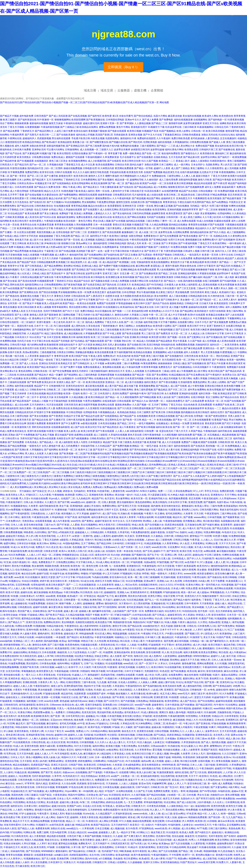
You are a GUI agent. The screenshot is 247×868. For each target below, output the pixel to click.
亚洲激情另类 (96, 495)
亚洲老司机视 (58, 821)
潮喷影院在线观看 (88, 195)
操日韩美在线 (184, 607)
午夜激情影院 (219, 367)
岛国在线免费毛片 (175, 401)
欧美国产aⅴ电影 (148, 183)
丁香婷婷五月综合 (64, 281)
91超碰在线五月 (19, 791)
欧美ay (63, 641)
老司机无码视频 (127, 667)
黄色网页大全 (217, 679)
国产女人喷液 (22, 315)
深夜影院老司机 (236, 664)
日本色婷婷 (175, 664)
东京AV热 (94, 855)
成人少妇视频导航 (97, 161)
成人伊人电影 (200, 645)
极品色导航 (229, 645)
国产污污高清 (124, 408)
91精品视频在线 (177, 375)
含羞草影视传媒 (157, 679)
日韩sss (241, 656)
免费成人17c (82, 731)
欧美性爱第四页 (174, 213)
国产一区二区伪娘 (133, 322)
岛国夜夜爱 (80, 694)
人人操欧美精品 (175, 806)
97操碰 (23, 615)
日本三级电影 (26, 210)
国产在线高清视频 (78, 116)
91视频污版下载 (48, 153)
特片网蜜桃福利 (128, 176)
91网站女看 (212, 543)
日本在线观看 (49, 652)
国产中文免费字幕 (70, 423)
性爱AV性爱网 (93, 768)
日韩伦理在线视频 (64, 656)
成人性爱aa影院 (54, 247)
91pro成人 (54, 499)
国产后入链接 (49, 859)
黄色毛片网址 (85, 221)
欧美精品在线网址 (89, 127)
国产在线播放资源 (148, 273)
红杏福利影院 (185, 382)
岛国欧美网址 (213, 165)
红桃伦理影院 (73, 682)
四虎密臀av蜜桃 (41, 712)
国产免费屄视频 (121, 446)
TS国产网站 (117, 720)
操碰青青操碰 (105, 195)
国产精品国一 (39, 300)
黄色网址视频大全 (205, 855)
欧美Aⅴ (227, 757)
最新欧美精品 (177, 303)
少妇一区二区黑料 (53, 168)
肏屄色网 (169, 641)
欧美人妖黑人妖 (72, 431)
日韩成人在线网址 (117, 862)
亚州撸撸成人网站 (192, 521)
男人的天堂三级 (229, 165)
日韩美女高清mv (26, 183)
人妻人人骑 (154, 814)
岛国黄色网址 (112, 138)
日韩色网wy (142, 701)
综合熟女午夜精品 (84, 656)
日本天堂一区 (234, 615)
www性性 (76, 521)
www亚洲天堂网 (207, 862)
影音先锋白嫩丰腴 (225, 574)
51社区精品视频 (135, 600)
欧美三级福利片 (86, 198)
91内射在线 (147, 817)
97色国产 (110, 791)
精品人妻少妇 (233, 739)
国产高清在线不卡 (56, 273)
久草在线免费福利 (183, 491)
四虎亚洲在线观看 (174, 525)
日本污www (148, 588)
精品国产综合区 (82, 281)
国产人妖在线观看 (235, 315)
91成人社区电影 (201, 787)
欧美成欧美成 (19, 367)
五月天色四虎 (176, 157)
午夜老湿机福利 (210, 499)
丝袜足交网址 (239, 596)
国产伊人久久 (194, 559)
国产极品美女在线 (144, 307)
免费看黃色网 (42, 829)
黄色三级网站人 (127, 326)
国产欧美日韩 (158, 412)
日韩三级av (201, 739)
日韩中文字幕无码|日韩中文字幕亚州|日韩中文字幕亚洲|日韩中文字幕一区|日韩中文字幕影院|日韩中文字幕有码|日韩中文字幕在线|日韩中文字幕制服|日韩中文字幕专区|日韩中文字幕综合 (120, 457)
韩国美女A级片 (195, 712)
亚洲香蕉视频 (75, 401)
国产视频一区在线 (177, 337)
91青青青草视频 (149, 367)
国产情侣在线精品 (143, 116)
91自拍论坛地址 (227, 135)
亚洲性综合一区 (211, 348)
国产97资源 (63, 525)
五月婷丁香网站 (160, 405)
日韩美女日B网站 (66, 352)
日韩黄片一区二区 (120, 360)
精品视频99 (105, 817)
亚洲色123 (104, 776)
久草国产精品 (195, 431)
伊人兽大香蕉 (235, 810)
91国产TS (171, 859)
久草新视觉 (111, 532)
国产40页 (128, 656)
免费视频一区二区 (9, 363)
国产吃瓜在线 (204, 528)
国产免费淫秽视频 (231, 390)
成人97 (117, 768)
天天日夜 (199, 514)
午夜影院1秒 (7, 840)
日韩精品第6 (97, 532)
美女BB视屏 (68, 622)
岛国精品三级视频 (105, 240)
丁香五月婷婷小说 (85, 315)
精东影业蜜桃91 (206, 574)
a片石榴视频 (105, 859)
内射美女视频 (98, 138)
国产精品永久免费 (44, 187)
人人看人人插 (122, 431)
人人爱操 (75, 525)
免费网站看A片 (210, 240)
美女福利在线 (222, 146)
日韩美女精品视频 (29, 277)
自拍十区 (98, 592)
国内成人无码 (134, 243)
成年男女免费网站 (197, 390)
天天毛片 (131, 742)
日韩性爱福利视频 (141, 408)
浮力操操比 (25, 491)
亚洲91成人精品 (90, 266)
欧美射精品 (113, 641)
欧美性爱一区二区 (68, 450)
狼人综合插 (65, 547)
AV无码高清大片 (71, 776)
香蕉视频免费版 (147, 386)
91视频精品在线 (127, 266)
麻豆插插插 (179, 720)
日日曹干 (239, 776)
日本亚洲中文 (55, 862)
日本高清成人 (32, 442)
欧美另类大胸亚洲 (200, 330)
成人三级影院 (101, 435)
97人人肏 (26, 645)
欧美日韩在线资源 (95, 382)
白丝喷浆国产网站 (84, 378)
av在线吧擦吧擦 (170, 191)
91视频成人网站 (22, 247)
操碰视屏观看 (240, 431)
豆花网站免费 (136, 528)
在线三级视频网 (211, 281)
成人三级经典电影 (88, 375)
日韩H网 (49, 588)
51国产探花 (45, 795)
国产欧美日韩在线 (76, 273)
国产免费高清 (163, 334)
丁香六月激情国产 (62, 288)
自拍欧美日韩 (138, 202)
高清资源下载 (139, 442)
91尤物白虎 (123, 514)
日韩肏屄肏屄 (60, 690)
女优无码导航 (13, 671)
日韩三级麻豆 (31, 795)
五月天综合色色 (34, 311)
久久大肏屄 (145, 547)
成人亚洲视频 (88, 240)
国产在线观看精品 (110, 416)
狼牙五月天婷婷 (171, 799)
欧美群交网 (182, 776)
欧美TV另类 (202, 679)
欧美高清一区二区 (214, 401)
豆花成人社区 (87, 555)
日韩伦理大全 (12, 438)
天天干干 (193, 776)
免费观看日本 (102, 780)
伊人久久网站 (148, 780)
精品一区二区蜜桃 (51, 555)
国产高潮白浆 (22, 450)
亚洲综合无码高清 (48, 363)
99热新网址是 (224, 727)
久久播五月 (51, 502)
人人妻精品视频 (143, 123)
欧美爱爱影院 (115, 206)
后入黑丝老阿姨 (142, 603)
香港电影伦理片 (139, 127)
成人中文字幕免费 (177, 315)
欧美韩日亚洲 (99, 630)
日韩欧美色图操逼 (191, 135)
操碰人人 (119, 585)
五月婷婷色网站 (126, 708)
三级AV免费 (216, 506)
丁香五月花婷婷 (50, 540)
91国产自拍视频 (232, 401)
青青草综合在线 (28, 225)
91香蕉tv (39, 502)
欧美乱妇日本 (49, 382)
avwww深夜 (190, 574)
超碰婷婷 (197, 708)
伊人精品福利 (104, 754)
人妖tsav (150, 540)
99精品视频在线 (41, 528)
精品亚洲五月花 (171, 172)
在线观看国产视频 (144, 247)
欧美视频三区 (63, 262)
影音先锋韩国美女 (151, 765)
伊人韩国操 (174, 829)
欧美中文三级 (85, 450)
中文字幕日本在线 (41, 341)
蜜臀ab (100, 603)
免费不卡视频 (195, 247)
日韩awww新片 (159, 746)
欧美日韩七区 (38, 866)
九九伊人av (211, 607)
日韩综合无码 (221, 127)
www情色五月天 (203, 825)
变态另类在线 (126, 750)
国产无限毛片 (32, 135)
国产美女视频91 (106, 180)
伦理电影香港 (90, 412)
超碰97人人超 (218, 656)
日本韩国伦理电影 (115, 120)
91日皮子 (5, 694)
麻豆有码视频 (181, 641)
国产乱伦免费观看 (169, 236)
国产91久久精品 (218, 232)
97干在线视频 (40, 570)
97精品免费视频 (219, 195)
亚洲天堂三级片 (111, 273)
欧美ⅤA (126, 795)
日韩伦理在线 (38, 742)
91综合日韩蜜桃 (30, 581)
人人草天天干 (64, 536)
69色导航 (13, 814)
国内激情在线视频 (193, 281)
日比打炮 (218, 540)
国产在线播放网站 (94, 255)
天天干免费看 (218, 581)
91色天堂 (198, 551)
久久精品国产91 (35, 334)
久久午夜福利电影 (122, 198)
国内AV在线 (91, 859)
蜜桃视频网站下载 (219, 330)
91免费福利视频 (226, 191)
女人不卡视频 (97, 363)
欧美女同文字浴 (94, 427)
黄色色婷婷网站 (143, 502)
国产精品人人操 (26, 829)
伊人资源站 (189, 615)
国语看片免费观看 (37, 423)
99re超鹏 (175, 754)
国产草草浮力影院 (205, 799)
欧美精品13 (34, 652)
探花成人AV (178, 780)
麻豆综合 (10, 784)
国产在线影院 (114, 161)
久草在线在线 (93, 326)
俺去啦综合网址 (224, 559)
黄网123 (163, 712)
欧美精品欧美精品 (127, 412)
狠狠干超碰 (165, 757)
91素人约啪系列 (184, 727)
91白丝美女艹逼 (38, 337)
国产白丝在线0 (116, 378)
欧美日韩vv (43, 543)
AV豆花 (37, 540)
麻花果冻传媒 (175, 116)
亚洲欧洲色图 (30, 682)
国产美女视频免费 (219, 322)
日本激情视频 (86, 742)
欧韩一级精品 (228, 814)
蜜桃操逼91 (188, 506)
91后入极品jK (144, 742)
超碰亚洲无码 (175, 615)
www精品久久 (7, 787)
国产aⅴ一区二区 (38, 165)
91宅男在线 (9, 754)
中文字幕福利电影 (58, 401)
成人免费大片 (62, 255)
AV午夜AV (219, 705)
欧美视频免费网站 (78, 161)
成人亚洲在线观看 (226, 341)
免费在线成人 (58, 157)
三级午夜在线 (88, 682)
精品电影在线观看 (56, 836)
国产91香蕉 (118, 697)
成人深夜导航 (210, 859)
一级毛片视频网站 (146, 423)
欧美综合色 (68, 705)
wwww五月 (46, 768)
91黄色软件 (137, 660)
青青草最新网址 (60, 307)
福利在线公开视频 (85, 135)
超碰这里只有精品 (15, 536)
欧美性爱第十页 (21, 198)
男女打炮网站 (236, 420)
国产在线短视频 (33, 195)
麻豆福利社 (52, 724)
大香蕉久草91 (175, 574)
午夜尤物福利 (206, 768)
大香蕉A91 (74, 581)
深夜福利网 (202, 757)
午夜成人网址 (75, 187)
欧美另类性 (40, 847)
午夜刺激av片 (111, 772)
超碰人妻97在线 (166, 682)
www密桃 (70, 731)
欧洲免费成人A (157, 311)
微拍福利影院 (100, 243)
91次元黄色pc (49, 619)
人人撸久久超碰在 (38, 739)
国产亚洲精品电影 (158, 240)
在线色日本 (52, 603)
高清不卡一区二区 (75, 322)
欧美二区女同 (237, 405)
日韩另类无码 (71, 405)
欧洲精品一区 (137, 446)
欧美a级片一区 (75, 596)
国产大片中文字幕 (66, 577)
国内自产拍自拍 (161, 303)
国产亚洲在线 (203, 724)
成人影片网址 (201, 371)
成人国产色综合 (188, 701)
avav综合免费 (51, 701)
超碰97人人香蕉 (162, 168)
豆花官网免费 (22, 585)
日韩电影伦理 (90, 168)
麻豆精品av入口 (43, 270)
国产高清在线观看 (112, 232)
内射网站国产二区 (172, 528)
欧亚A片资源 (12, 592)
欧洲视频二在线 (128, 262)
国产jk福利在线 (111, 255)
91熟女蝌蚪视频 (212, 532)
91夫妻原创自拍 (50, 195)
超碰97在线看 (40, 607)
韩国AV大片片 (69, 757)
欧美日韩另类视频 (12, 258)
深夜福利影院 (137, 431)
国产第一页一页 (181, 427)
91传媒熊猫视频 (47, 708)
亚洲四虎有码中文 (140, 592)
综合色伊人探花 (8, 829)
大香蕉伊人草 (45, 682)
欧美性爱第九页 (45, 671)
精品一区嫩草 (56, 375)
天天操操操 (112, 784)
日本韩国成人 (179, 559)
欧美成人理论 (202, 506)
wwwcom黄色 (114, 588)
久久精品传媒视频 (75, 615)
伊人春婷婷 (37, 641)
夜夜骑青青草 (54, 423)
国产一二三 (72, 585)
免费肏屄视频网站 (62, 768)
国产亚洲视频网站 (101, 360)
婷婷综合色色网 (114, 802)
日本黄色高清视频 (156, 806)
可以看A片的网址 (55, 150)
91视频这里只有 (43, 183)
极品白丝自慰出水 (97, 206)
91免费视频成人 (233, 446)
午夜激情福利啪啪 (172, 521)
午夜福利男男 (17, 135)
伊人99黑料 (188, 821)
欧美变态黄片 (99, 292)
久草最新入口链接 (139, 315)
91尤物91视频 (168, 577)
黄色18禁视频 (232, 795)
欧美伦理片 (212, 694)
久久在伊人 (218, 802)
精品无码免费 (93, 288)
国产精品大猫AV (182, 600)
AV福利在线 (224, 791)
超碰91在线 (26, 592)
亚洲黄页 (169, 690)
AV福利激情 (174, 825)
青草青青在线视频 (64, 225)
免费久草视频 (200, 378)
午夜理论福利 (199, 577)
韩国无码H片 (225, 750)
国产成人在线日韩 (186, 802)
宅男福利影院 (37, 191)
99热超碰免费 (86, 634)
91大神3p (153, 844)
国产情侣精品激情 (68, 679)
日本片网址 (14, 517)
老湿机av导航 (123, 806)
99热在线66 (21, 727)
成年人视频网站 (234, 307)
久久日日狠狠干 (230, 754)
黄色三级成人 (212, 292)
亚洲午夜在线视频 (37, 431)
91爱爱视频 (205, 675)
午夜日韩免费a (71, 592)
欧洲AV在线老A (8, 611)
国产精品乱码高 (234, 371)
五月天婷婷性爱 (8, 157)
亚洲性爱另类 (161, 697)
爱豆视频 (157, 750)
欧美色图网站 (107, 847)
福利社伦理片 (217, 412)
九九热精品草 (83, 499)
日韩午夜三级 (207, 251)
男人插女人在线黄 (34, 454)
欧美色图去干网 (103, 622)
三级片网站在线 (228, 514)
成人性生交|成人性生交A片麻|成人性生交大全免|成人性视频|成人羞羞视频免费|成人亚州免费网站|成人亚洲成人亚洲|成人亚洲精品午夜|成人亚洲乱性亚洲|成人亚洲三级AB (151, 465)
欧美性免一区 (78, 566)
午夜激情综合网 (40, 517)
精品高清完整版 (55, 394)
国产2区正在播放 (129, 255)
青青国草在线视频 (198, 225)
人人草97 (198, 630)
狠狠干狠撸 (65, 603)
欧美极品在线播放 (215, 315)
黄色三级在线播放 (235, 142)
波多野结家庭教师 (193, 123)
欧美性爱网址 (172, 701)
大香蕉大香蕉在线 (89, 817)
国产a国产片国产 (236, 382)
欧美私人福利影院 (188, 285)
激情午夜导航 (122, 648)
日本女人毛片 (198, 754)
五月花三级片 (237, 648)
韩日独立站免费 (103, 540)
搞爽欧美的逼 (227, 123)
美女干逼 (64, 506)
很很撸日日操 (68, 243)
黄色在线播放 (10, 307)
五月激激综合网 (193, 525)
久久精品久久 (185, 318)
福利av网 (146, 761)
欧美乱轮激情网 (99, 183)
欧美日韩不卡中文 (197, 326)
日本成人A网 (178, 588)
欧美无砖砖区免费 (172, 686)
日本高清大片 (22, 337)
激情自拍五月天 (117, 371)
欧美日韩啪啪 (230, 577)
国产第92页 (173, 551)
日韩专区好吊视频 (26, 543)
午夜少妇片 (189, 724)
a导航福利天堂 (66, 532)
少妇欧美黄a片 (27, 596)
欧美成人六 (220, 630)
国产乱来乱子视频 (45, 435)
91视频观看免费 (45, 281)
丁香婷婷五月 (27, 131)
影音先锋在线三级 (197, 784)
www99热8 (219, 708)
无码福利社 (79, 491)
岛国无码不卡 (46, 510)
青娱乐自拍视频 (74, 814)
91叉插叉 (130, 536)
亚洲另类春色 (21, 731)
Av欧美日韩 (25, 528)
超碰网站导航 (137, 180)
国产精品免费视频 (17, 446)
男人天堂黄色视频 (210, 352)
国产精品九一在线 (173, 281)
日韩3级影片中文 (134, 543)
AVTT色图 (202, 829)
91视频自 (99, 664)
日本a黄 (198, 851)
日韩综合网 (147, 697)
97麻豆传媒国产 (123, 615)
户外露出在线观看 (174, 634)
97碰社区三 (32, 495)
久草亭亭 (57, 776)
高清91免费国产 (121, 394)
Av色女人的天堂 (55, 300)
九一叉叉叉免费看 (133, 802)
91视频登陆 (188, 735)
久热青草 (33, 506)
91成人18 (18, 746)
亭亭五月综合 (211, 491)
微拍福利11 (6, 686)
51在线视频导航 (173, 667)
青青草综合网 (61, 356)
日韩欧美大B (157, 787)
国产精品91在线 (25, 206)
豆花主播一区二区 (129, 273)
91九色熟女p (169, 708)
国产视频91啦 (139, 555)
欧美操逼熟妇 (231, 506)
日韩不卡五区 (111, 510)
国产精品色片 (41, 375)
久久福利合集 (7, 626)
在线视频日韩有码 (148, 585)
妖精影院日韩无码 (140, 150)
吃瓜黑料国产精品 (202, 202)
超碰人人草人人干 (177, 784)
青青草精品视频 (79, 206)
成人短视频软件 (66, 378)
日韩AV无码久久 (145, 348)
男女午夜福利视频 (146, 292)
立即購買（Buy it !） (123, 67)
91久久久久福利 (81, 172)
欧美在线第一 (70, 221)
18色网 (236, 686)
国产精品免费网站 (54, 266)
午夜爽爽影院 (200, 198)
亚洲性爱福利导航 (73, 686)
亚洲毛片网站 (155, 596)
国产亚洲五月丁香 (154, 251)
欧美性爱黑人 (37, 221)
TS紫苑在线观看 (76, 510)
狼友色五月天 (129, 731)
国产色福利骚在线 (152, 686)
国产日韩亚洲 (39, 330)
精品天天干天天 (21, 821)
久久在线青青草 (105, 585)
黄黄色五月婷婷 (62, 296)
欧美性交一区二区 (58, 739)
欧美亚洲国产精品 (37, 367)
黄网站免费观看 (205, 664)
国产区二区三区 (35, 176)
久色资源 (117, 765)
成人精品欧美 (180, 840)
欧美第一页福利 (72, 394)
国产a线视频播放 (80, 438)
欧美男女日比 (230, 375)
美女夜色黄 (52, 802)
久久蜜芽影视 (198, 844)
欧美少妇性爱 (88, 431)
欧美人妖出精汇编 (146, 772)
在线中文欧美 (15, 352)
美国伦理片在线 (25, 326)
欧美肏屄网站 (219, 243)
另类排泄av (28, 521)
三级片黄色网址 (113, 228)
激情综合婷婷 (122, 315)
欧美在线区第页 (235, 363)
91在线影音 (172, 832)
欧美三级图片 (10, 120)
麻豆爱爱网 (121, 596)
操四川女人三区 (223, 251)
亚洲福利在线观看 (188, 394)
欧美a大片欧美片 (82, 360)
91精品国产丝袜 (36, 648)
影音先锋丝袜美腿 (33, 525)
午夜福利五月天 (12, 847)
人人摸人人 (214, 814)
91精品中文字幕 (72, 416)
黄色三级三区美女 (58, 161)
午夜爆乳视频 (47, 255)
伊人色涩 (185, 543)
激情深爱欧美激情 (164, 277)
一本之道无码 (58, 322)
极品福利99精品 (8, 273)
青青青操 (91, 491)
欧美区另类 (186, 551)
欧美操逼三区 (71, 300)
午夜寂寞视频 (201, 727)
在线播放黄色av (144, 326)
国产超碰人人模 (217, 142)
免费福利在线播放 (129, 146)
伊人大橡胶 (127, 727)
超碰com (182, 817)
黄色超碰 (64, 701)
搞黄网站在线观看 (84, 435)
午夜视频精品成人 (107, 412)
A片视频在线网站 (231, 217)
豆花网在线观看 (124, 791)
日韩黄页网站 (77, 859)
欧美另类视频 (51, 727)
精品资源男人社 (79, 262)
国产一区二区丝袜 (208, 210)
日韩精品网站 (73, 712)
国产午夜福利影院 (20, 514)
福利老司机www (79, 701)
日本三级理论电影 (19, 416)
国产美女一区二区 (182, 420)
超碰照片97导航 (223, 768)
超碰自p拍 (198, 555)
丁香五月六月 (46, 296)
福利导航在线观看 (24, 386)
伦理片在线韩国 (217, 311)
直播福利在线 (15, 348)
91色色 (138, 551)
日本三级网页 (144, 412)
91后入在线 (140, 495)
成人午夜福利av (238, 652)
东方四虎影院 (169, 360)
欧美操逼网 (190, 566)
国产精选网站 (71, 375)
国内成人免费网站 (95, 322)
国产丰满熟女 (219, 360)
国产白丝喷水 (176, 348)
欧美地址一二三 (213, 408)
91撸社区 (207, 708)
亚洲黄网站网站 (65, 746)
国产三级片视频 (56, 645)
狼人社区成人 (24, 273)
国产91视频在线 (28, 288)
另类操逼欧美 (121, 135)
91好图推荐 (100, 735)
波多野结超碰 (157, 150)
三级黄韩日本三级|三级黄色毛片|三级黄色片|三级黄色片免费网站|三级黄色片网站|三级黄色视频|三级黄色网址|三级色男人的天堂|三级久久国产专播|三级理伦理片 (89, 476)
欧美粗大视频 (113, 746)
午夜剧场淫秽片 (14, 502)
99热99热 (177, 757)
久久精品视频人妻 (78, 397)
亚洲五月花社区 (59, 765)
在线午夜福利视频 (189, 172)
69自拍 (49, 735)
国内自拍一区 (161, 348)
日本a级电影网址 (132, 765)
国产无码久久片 (160, 408)
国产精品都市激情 (232, 198)
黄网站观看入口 (190, 768)
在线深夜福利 (109, 401)
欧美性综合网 (19, 423)
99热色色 (68, 720)
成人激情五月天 (165, 258)
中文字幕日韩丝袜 (120, 251)
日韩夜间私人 (179, 255)
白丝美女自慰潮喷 (26, 232)
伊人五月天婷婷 (111, 574)
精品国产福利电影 (237, 183)
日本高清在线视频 (37, 394)
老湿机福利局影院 (150, 776)
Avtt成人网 (204, 581)
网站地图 (164, 102)
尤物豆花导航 (90, 607)
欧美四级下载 (154, 442)
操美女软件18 (102, 555)
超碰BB (74, 817)
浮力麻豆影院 (22, 866)
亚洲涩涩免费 (195, 502)
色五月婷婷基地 (224, 611)
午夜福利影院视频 (50, 127)
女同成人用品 (56, 210)
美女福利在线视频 (192, 116)
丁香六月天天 (181, 431)
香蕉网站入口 (177, 731)
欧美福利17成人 (228, 292)
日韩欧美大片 (138, 806)
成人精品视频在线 (73, 334)
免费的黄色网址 (16, 799)
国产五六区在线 (198, 772)
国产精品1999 (104, 543)
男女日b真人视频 (102, 221)
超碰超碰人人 (82, 532)
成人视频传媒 (117, 829)
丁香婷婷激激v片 (109, 326)
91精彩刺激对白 (218, 161)
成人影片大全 (37, 240)
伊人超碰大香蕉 (28, 634)
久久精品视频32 (182, 648)
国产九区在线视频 (180, 844)
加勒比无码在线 (210, 135)
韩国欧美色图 (52, 566)
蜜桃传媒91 (61, 851)
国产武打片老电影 (231, 423)
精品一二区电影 (63, 588)
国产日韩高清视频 (166, 228)
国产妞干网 (63, 502)
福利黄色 (196, 600)
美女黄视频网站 (208, 213)
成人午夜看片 (12, 277)
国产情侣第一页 (217, 817)
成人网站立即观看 (109, 821)
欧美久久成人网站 (17, 648)
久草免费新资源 (111, 157)
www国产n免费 (143, 705)
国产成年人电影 (191, 213)
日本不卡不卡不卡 (169, 630)
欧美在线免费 (32, 213)
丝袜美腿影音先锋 (31, 697)
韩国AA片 (23, 739)
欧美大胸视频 (231, 378)
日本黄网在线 (232, 802)
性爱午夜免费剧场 (225, 799)
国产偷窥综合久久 (190, 153)
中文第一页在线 (11, 225)
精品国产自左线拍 (188, 191)
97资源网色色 (146, 829)
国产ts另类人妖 (139, 844)
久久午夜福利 (163, 138)
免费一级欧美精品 (132, 153)
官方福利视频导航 (123, 352)
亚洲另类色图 (31, 746)
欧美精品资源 (225, 394)
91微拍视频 (137, 514)
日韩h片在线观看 (63, 172)
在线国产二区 (68, 499)
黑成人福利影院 (109, 288)
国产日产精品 (70, 198)
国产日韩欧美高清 (90, 330)
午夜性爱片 (43, 814)
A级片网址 (234, 787)
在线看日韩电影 (234, 326)
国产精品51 (73, 637)
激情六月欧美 (205, 180)
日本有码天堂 (71, 780)
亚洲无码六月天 (193, 596)
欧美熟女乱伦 (120, 217)
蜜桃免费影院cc (103, 198)
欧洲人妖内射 (40, 761)
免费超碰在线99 (95, 510)
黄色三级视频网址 (237, 161)
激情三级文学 (198, 694)
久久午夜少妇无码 (212, 217)
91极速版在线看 (89, 645)
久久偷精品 (157, 536)
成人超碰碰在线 (19, 603)
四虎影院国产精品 (40, 765)
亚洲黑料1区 (232, 720)
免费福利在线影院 (146, 138)
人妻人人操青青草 (190, 750)
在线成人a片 (187, 697)
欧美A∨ (63, 551)
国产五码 (147, 551)
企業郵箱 (157, 90)
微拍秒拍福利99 (219, 566)
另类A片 (89, 540)
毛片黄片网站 (185, 378)
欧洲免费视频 (239, 157)
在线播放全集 (101, 378)
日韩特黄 (74, 671)
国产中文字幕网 (87, 300)
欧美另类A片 (10, 716)
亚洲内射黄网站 (147, 847)
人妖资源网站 (170, 656)
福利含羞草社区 (99, 517)
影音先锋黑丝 (218, 615)
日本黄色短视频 (48, 664)
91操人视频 (170, 622)
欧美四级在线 (207, 153)
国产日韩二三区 (79, 232)
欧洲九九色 (76, 754)
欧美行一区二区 (89, 394)
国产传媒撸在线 (227, 150)
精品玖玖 (177, 517)
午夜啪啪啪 (58, 495)
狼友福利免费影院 (171, 153)
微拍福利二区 (222, 153)
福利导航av (224, 667)
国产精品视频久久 (105, 315)
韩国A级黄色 (216, 757)
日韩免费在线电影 (41, 157)
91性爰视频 (227, 585)
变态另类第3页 (235, 195)
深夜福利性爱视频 (188, 180)
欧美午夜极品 (222, 270)
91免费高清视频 (179, 247)
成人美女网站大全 (185, 146)
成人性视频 (158, 761)
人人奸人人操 (216, 427)
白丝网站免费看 (181, 232)
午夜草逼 (195, 540)
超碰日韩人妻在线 (69, 802)
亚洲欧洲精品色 (129, 270)
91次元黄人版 (163, 559)
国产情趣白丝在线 (118, 142)
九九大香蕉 (45, 495)
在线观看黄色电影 (44, 855)
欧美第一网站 (61, 187)
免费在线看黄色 (84, 217)
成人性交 (149, 675)
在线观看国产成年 (96, 694)
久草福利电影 (57, 517)
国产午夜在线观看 (105, 431)
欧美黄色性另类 (135, 172)
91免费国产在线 (221, 405)
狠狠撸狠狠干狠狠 (205, 270)
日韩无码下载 (74, 836)
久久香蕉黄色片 (142, 690)
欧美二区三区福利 (100, 337)
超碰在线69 (222, 690)
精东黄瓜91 (122, 528)
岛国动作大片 (188, 799)
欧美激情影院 (62, 648)
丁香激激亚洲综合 (172, 135)
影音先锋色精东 (215, 671)
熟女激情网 (38, 566)
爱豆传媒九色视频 (9, 634)
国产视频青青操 (231, 517)
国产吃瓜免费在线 (195, 375)
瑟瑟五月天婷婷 (202, 697)
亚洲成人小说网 (128, 510)
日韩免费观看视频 (13, 532)
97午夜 (180, 596)
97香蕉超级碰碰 (124, 303)
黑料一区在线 (103, 191)
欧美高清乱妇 (146, 296)
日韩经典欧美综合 (44, 206)
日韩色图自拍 (38, 514)
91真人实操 (171, 817)
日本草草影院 (231, 716)
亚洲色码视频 (174, 210)
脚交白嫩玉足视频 (163, 206)
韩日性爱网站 (131, 859)
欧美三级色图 (45, 559)
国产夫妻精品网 (31, 153)
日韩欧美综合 (138, 300)
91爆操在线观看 (222, 221)
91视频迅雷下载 (140, 225)
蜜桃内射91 (44, 634)
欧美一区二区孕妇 (186, 360)
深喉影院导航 (19, 334)
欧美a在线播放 (144, 210)
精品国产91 (98, 499)
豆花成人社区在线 (92, 806)
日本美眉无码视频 (134, 378)
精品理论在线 (235, 603)
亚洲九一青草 (178, 791)
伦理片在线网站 (226, 450)
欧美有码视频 (127, 277)
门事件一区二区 (168, 221)
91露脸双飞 (77, 664)
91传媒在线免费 (39, 499)
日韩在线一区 (198, 131)
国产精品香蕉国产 (22, 401)
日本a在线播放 (173, 821)
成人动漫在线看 (155, 195)
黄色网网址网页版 (134, 720)
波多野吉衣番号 (94, 273)
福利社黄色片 (151, 382)
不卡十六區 (136, 648)
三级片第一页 (232, 296)
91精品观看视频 (152, 543)
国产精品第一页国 (142, 375)
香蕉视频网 (156, 592)
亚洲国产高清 (153, 300)
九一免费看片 (58, 712)
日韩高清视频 (173, 412)
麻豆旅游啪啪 (41, 592)
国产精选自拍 (12, 296)
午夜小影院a (219, 825)
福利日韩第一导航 (208, 394)
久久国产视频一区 (142, 405)
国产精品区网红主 (44, 131)
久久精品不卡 (144, 176)
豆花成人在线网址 (128, 682)
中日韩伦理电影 (74, 412)
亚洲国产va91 (74, 806)
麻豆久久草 (230, 540)
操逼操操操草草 (196, 408)
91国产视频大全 (155, 622)
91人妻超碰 (232, 562)
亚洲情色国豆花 (204, 735)
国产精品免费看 (11, 131)
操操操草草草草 (190, 210)
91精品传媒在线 (55, 626)
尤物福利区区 (202, 345)
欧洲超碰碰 (192, 791)
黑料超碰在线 (113, 258)
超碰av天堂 (237, 791)
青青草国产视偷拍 (162, 255)
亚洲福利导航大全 (158, 499)
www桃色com (78, 502)
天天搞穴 (108, 600)
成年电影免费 (26, 116)
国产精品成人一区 (49, 442)
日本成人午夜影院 (22, 300)
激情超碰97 (93, 675)
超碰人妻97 (101, 840)
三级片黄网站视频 (70, 390)
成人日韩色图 (7, 862)
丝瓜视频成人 (214, 435)
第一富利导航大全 (211, 585)
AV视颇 (111, 694)
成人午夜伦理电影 (19, 191)
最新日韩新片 (203, 176)
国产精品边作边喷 (90, 416)
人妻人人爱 (219, 562)
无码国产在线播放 (156, 217)
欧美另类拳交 (87, 840)
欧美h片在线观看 (197, 315)
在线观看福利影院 (61, 427)
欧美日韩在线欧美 (27, 307)
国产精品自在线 (40, 420)
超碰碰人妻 (85, 611)
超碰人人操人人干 (44, 754)
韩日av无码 (131, 585)
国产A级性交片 (203, 832)
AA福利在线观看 (44, 637)
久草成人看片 (138, 641)
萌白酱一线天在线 (15, 356)
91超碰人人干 (79, 675)
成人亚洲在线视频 (208, 285)
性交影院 (112, 735)
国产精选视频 (139, 198)
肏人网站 (152, 851)
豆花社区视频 (132, 697)
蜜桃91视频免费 (118, 570)
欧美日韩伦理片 (21, 221)
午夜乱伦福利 (185, 202)
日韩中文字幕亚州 (206, 266)
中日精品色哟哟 (178, 847)
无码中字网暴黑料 (53, 311)
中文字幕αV (168, 645)
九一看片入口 (28, 675)
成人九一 (236, 570)
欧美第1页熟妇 (8, 435)
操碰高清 (62, 652)
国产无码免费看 (16, 442)
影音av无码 (145, 784)
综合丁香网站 (7, 123)
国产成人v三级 (237, 270)
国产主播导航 (51, 176)
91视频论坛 (15, 581)
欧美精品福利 (78, 408)
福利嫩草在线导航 (101, 611)
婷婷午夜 (45, 581)
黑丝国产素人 (25, 611)
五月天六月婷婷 (50, 258)
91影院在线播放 (18, 168)
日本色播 (191, 795)
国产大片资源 (85, 345)
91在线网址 (231, 705)
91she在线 (89, 814)
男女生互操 (203, 795)
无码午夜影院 (216, 836)
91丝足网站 (170, 802)
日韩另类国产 (41, 116)
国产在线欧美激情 (66, 135)
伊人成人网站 (48, 817)
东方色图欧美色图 (129, 296)
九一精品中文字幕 (126, 832)
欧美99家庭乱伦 (25, 228)
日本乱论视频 (134, 840)
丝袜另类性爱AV (12, 825)
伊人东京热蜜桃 (39, 862)
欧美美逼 (113, 517)
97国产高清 (71, 517)
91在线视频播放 (123, 375)
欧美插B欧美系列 (40, 716)
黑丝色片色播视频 (21, 566)
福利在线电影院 (182, 446)
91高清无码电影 (41, 780)
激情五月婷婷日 (80, 371)
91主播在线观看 (175, 603)
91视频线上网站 (30, 510)
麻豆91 (201, 671)
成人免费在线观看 (186, 221)
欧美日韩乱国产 (217, 371)
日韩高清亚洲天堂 (120, 844)
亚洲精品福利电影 (190, 450)
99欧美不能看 (98, 671)
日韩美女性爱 (51, 551)
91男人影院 (161, 675)
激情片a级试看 (47, 746)
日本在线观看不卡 (32, 258)
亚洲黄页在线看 (145, 731)
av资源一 (77, 536)
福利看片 (209, 630)
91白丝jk (115, 555)
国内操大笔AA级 (111, 146)
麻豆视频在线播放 (226, 551)
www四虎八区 (131, 664)
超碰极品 (90, 716)
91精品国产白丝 (116, 761)
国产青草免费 (34, 382)
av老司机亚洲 (57, 825)
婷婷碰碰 (126, 555)
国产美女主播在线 (49, 213)
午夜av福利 (150, 720)
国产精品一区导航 (144, 168)
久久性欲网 (100, 641)
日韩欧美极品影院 (39, 198)
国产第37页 (47, 772)
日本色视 (114, 724)
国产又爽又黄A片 (133, 836)
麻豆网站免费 (143, 266)
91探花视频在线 (108, 408)
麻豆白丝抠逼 (231, 671)
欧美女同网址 (31, 378)
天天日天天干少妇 (93, 799)
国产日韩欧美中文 (170, 300)
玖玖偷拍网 (210, 712)
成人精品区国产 (111, 262)
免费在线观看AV (112, 810)
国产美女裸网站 (160, 375)
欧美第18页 (90, 765)
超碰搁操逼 (89, 603)
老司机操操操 (198, 138)
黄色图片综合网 (43, 810)
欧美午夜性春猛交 (107, 348)
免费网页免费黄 (162, 791)
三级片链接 (209, 765)
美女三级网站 (213, 397)
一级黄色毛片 (34, 446)
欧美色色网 (24, 716)
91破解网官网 (159, 784)
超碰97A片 (95, 514)
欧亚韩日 (204, 776)
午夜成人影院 (95, 356)
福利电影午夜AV (138, 394)
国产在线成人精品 (9, 236)
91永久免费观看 (97, 588)
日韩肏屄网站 (98, 802)
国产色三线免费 (94, 146)
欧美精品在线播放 (143, 352)
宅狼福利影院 (144, 262)
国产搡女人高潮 (87, 697)
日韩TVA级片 (142, 787)
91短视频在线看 (62, 206)
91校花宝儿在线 (70, 697)
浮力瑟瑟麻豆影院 (157, 495)
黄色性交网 (92, 566)
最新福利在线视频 (39, 123)
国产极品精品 (161, 390)
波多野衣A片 (212, 731)
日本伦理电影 (129, 292)
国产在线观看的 (145, 157)
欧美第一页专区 (216, 739)
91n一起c (189, 806)
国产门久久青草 (60, 318)
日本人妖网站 (24, 180)
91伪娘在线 (174, 746)
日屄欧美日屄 (157, 739)
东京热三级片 (166, 446)
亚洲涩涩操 (162, 847)
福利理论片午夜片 (99, 236)
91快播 (14, 499)
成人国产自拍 (78, 427)
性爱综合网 (239, 859)
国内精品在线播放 (178, 225)
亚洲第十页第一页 (110, 123)
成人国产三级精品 (180, 168)
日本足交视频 (102, 829)
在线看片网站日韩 (139, 281)
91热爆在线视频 (207, 847)
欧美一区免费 (85, 292)
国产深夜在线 (46, 277)
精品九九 (26, 679)
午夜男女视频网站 (92, 401)
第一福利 (212, 784)
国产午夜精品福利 (222, 686)
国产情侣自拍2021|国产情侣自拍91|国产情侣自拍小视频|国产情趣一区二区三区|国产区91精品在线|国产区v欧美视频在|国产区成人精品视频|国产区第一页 (79, 102)
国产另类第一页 (129, 547)
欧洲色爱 (70, 495)
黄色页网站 (149, 836)
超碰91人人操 (75, 735)
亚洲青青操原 (143, 536)
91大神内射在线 (216, 296)
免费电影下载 (66, 213)
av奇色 (211, 690)
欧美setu (91, 724)
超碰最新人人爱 (107, 832)
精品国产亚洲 (110, 442)
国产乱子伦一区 (155, 555)
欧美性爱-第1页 (110, 116)
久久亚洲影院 (92, 408)
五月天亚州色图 (228, 731)
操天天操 (231, 656)
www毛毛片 (184, 694)
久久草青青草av (143, 750)
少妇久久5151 (166, 585)
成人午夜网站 (161, 187)
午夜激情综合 (71, 626)
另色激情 (118, 859)
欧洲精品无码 (100, 345)
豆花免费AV (174, 547)
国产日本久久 (7, 318)
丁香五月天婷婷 (219, 176)
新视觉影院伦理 (13, 142)
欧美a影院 (144, 859)
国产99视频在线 (154, 202)
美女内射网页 (161, 296)
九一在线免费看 (117, 566)
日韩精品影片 (71, 559)
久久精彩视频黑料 (129, 397)
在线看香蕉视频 (43, 521)
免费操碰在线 (159, 176)
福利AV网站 (63, 664)
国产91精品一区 (23, 318)
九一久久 (94, 648)
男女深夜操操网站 (126, 348)
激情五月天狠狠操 (54, 240)
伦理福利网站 (224, 213)
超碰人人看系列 (102, 536)
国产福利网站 (51, 450)
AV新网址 (29, 810)
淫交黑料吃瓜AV (113, 420)
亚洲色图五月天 (184, 198)
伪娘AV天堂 (63, 817)
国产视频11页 (192, 634)
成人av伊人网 (110, 690)
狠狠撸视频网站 (63, 120)
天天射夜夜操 (207, 603)
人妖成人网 (157, 690)
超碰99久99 (61, 735)
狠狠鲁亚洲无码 (176, 187)
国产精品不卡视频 (9, 116)
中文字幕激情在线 (202, 318)
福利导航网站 (154, 288)
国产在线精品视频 (233, 337)
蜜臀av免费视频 (107, 127)
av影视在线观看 (89, 423)
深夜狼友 (44, 720)
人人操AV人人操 (117, 840)
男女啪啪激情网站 (68, 292)
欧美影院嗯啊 (78, 120)
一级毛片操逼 (151, 446)
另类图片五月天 (8, 637)
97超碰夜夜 (6, 701)
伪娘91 (183, 532)
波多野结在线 (45, 288)
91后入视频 (187, 547)
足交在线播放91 (228, 138)
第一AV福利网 (86, 791)
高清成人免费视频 (83, 213)
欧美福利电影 (123, 855)
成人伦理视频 (209, 341)
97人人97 (198, 491)
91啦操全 (238, 784)
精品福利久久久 (203, 228)
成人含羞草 (116, 656)
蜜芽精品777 (196, 536)
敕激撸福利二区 (130, 232)
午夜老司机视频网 (104, 637)
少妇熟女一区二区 (130, 776)
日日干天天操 (172, 311)
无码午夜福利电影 (41, 776)
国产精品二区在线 (168, 273)
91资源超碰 (144, 506)
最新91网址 (189, 679)
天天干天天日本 (227, 543)
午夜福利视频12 (167, 330)
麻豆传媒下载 (131, 386)
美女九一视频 (154, 708)
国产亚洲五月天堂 (127, 506)
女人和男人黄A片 (228, 300)
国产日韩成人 (159, 615)
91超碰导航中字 (220, 697)
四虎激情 (82, 784)
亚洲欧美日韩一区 (146, 228)
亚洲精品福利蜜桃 (187, 273)
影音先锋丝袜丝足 (171, 506)
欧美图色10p (192, 495)
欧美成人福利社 (87, 191)
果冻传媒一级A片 (124, 495)
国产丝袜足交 (39, 491)
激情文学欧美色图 (99, 172)
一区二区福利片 (28, 322)
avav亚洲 (19, 577)
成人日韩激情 (236, 330)
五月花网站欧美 (153, 371)
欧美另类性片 (239, 180)
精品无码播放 (125, 288)
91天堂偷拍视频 (14, 255)
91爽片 (212, 727)
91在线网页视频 (163, 517)
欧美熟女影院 (192, 150)
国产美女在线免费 (73, 247)
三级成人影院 (169, 371)
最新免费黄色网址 (95, 420)
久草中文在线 (226, 255)
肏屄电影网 (84, 517)
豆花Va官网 (74, 660)
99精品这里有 (82, 825)
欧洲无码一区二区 (120, 562)
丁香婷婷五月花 (72, 180)
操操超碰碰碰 (46, 236)
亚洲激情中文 (95, 232)
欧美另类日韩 (81, 176)
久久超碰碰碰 (135, 862)
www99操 (241, 799)
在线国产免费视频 (153, 172)
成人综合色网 (22, 405)
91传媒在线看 (84, 862)
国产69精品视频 (97, 258)
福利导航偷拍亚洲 (49, 506)
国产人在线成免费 (195, 401)
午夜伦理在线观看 (139, 240)
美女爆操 (202, 570)
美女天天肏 (209, 637)
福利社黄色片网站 (174, 150)
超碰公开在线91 (92, 506)
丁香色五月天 (205, 243)
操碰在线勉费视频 (73, 168)
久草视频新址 (37, 450)
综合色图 (106, 686)
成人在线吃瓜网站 (109, 210)
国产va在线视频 (11, 288)
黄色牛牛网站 (123, 127)
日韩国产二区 (26, 360)
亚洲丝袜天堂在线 (171, 768)
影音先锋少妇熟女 (132, 716)
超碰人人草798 (45, 656)
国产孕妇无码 (135, 142)
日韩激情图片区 (57, 386)
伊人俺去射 (186, 630)
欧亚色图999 (160, 716)
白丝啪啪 (212, 821)
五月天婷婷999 (134, 521)
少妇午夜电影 (204, 802)
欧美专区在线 (47, 172)
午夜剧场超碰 (61, 671)
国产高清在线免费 (27, 281)
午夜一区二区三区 (158, 315)
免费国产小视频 (189, 442)
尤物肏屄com (93, 528)
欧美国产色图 (138, 356)
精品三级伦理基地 (54, 334)
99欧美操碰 (125, 851)
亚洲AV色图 (32, 630)
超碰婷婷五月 (168, 198)
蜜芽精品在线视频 (31, 619)
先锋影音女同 (63, 438)
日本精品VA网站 (99, 731)
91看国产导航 (206, 619)
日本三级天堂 (161, 307)
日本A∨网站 (28, 825)
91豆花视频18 (33, 577)
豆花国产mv (172, 532)
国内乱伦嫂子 (137, 165)
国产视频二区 (200, 435)
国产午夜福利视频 (188, 243)
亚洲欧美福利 (95, 307)
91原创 (137, 574)
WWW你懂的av (201, 656)
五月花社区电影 (164, 840)
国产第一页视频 (113, 341)
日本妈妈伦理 (163, 780)
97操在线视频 (218, 724)
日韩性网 (5, 600)
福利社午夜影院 (83, 750)
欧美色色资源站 (76, 708)
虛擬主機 (140, 90)
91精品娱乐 (6, 768)
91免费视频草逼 (110, 247)
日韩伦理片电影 (18, 345)
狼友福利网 (114, 731)
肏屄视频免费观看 (178, 499)
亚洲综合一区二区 (115, 382)
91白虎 (159, 619)
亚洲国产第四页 (209, 750)
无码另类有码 (197, 292)
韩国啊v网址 (195, 859)
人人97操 (228, 772)
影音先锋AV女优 (118, 577)
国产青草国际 (127, 123)
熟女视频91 (78, 528)
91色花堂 (165, 671)
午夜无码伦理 (99, 667)
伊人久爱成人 (86, 679)
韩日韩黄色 (236, 600)
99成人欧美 (138, 525)
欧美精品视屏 (197, 262)
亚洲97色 (88, 536)
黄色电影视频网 (146, 559)
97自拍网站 (16, 832)
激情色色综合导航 (9, 761)
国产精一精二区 (116, 183)
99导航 (146, 574)
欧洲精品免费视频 (40, 821)
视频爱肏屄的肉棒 (94, 739)
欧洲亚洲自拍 (217, 258)
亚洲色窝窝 (71, 761)
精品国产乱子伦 (105, 596)
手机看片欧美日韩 (81, 138)
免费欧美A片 (85, 844)
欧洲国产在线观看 (208, 442)
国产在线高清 (198, 446)
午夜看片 (149, 514)
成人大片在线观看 (171, 442)
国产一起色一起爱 (100, 251)
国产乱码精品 (78, 341)
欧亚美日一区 (137, 825)
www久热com (44, 660)
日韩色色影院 (239, 637)
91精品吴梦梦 (225, 859)
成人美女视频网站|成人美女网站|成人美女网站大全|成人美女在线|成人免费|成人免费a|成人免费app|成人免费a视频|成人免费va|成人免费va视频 (84, 487)
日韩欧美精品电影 (117, 243)
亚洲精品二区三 (21, 641)
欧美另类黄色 (232, 345)
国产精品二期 (185, 851)
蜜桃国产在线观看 (75, 157)
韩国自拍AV (139, 622)
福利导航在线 (225, 431)
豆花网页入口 (143, 667)
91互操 (7, 562)
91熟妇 (61, 750)
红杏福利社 (201, 836)
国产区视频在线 (214, 337)
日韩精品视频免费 (46, 262)
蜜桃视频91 (208, 648)
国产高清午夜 (172, 438)
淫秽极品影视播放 (85, 352)
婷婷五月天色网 (103, 581)
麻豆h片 (50, 648)
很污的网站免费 (35, 345)
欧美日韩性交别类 (131, 161)
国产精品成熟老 (164, 341)
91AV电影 (37, 679)
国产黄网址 (88, 521)
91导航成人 (108, 806)
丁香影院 (207, 600)
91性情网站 (192, 716)
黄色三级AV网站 (235, 311)
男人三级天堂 (148, 334)
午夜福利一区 (113, 270)
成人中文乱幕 (88, 165)
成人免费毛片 (154, 360)
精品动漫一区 (122, 180)
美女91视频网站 (89, 525)
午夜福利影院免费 (18, 551)
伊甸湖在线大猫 (52, 243)
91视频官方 (42, 825)
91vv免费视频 (13, 510)
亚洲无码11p (226, 682)
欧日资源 (53, 844)
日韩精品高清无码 (24, 412)
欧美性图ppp (56, 592)
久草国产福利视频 (92, 836)
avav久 (20, 784)
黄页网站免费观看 (124, 168)
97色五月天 (158, 634)
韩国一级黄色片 (159, 574)
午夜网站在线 (15, 138)
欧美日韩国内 (160, 502)
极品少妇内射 (56, 198)
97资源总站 (90, 596)
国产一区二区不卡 (29, 397)
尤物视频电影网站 (22, 330)
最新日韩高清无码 (236, 228)
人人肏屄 (18, 810)
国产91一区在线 (55, 330)
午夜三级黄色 (125, 442)
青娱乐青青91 (18, 630)
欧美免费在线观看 (147, 270)
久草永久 (163, 664)
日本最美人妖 (171, 285)
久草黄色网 (205, 716)
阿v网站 (147, 521)
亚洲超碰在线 (158, 603)
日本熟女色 (92, 795)
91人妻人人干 (157, 810)
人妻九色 (105, 720)
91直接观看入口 (234, 581)
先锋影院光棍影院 (85, 622)
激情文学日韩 (119, 626)
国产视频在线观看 (95, 341)
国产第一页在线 (72, 240)
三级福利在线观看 (17, 382)
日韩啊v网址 (100, 761)
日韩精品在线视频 (165, 416)
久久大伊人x (101, 742)
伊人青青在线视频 (221, 761)
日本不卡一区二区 (44, 326)
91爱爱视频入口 (228, 352)
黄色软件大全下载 (180, 262)
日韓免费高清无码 (122, 195)
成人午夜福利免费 (131, 367)
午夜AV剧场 (236, 502)
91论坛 (180, 682)
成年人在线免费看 (183, 258)
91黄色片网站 (193, 585)
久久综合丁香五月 (54, 731)
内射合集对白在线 (103, 217)
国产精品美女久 (91, 187)
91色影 (98, 690)
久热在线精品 (125, 690)
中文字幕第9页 (204, 360)
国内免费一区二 (157, 401)
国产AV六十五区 (71, 311)
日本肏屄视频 (214, 517)
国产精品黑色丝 (111, 427)
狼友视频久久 (123, 694)
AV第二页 (84, 802)
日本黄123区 (30, 806)
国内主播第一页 (28, 408)
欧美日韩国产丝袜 (78, 356)
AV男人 (192, 840)
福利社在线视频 (136, 540)
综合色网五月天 (173, 611)
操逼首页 (190, 836)
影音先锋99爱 (153, 652)
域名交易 (107, 90)
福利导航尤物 (151, 322)
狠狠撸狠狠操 (58, 412)
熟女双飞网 (63, 619)
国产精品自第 (135, 626)
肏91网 (122, 607)
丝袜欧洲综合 (40, 611)
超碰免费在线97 (225, 844)
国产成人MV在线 (184, 416)
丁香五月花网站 (8, 183)
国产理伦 (53, 532)
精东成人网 (134, 817)
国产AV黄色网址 (226, 626)
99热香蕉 (28, 532)
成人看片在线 (173, 450)
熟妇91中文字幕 (92, 686)
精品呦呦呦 (34, 772)
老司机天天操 (46, 397)
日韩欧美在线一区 (42, 371)
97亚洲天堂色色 (172, 570)
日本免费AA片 (13, 521)
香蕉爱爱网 (214, 570)
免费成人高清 (18, 311)
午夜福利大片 (61, 228)
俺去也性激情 (191, 675)
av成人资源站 (195, 532)
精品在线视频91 (21, 765)
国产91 (125, 799)
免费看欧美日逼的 (154, 611)
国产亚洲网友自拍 (29, 292)
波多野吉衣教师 (122, 150)
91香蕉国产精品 (220, 420)
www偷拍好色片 (151, 626)
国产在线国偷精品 (62, 183)
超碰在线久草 (71, 634)
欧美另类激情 (215, 198)
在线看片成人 (7, 187)
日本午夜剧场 (172, 705)
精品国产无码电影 (61, 341)
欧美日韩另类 (79, 288)
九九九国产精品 (234, 817)
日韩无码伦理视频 (141, 213)
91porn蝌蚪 (71, 791)
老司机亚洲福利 (135, 607)
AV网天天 (77, 799)
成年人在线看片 (192, 352)
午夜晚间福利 (210, 431)
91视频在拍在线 (194, 780)
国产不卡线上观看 (112, 334)
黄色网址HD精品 (72, 266)
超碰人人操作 (22, 862)
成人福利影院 (66, 442)
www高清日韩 (159, 547)
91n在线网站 (169, 607)
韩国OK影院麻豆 (73, 607)
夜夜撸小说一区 (81, 142)
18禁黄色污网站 (216, 307)
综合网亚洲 (25, 776)
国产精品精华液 (8, 161)
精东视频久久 (68, 514)
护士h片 (227, 746)
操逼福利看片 (229, 187)
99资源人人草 (203, 615)
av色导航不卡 (192, 562)
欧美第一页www (233, 660)
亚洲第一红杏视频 (51, 697)
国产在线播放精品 (183, 367)
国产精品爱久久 (235, 607)
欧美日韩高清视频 (215, 131)
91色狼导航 (103, 491)
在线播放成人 (163, 423)
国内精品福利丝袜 (199, 232)
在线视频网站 (200, 120)
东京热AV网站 (146, 619)
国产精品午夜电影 (222, 180)
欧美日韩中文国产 (143, 303)
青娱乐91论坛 (52, 840)
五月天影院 (26, 761)
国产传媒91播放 (211, 525)
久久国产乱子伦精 (143, 791)
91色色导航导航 (47, 536)
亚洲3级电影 (76, 506)
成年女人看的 (206, 438)
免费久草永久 (221, 288)
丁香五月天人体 (221, 600)
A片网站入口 (143, 832)
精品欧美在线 (188, 195)
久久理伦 (202, 622)
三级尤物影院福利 (98, 371)
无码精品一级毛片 (199, 206)
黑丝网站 (175, 660)
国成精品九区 (151, 660)
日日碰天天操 (206, 303)
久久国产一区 (95, 652)
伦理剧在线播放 (80, 153)
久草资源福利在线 (191, 742)
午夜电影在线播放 (54, 221)
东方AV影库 (132, 829)
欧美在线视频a (165, 420)
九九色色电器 (104, 697)
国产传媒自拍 (214, 577)
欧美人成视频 (44, 307)
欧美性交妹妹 (11, 615)
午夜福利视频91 (159, 855)
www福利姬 (6, 641)
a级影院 (64, 540)
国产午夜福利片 (214, 375)
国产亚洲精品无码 (75, 146)
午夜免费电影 (151, 757)
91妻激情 (112, 667)
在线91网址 (30, 660)
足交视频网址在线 (236, 825)
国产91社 (18, 660)
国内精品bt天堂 (35, 168)
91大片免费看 (226, 694)
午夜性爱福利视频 (173, 251)
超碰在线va (148, 840)
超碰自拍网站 (20, 652)
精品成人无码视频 (146, 341)
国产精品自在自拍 (230, 397)
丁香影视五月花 (72, 165)
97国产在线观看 (216, 225)
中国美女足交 (236, 202)
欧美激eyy (164, 844)
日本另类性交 (165, 720)
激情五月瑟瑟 (48, 577)
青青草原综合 (170, 202)
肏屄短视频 (238, 622)
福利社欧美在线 (164, 427)
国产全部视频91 (90, 847)
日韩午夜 (169, 536)
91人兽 (165, 652)
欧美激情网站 (72, 574)
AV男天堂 (97, 559)
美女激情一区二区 (190, 300)
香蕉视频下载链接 (98, 131)
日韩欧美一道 (93, 851)
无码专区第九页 (54, 600)
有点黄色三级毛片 (165, 292)
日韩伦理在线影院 (9, 322)
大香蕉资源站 (60, 795)
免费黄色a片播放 (238, 322)
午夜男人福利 (110, 708)
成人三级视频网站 (236, 232)
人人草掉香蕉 (32, 356)
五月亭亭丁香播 (16, 195)
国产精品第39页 (204, 705)
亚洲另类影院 (184, 577)
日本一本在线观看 (103, 225)
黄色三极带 (185, 787)
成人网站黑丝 (226, 776)
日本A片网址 (222, 648)
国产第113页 (177, 562)
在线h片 (149, 825)
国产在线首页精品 (92, 285)
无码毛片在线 (24, 341)
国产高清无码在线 (212, 247)
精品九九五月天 (52, 191)
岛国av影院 (150, 562)
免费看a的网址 (56, 761)
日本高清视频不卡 (202, 367)
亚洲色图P (85, 559)
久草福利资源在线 (122, 814)
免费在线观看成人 (92, 367)
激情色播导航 (189, 664)
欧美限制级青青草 (236, 724)
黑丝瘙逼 (225, 570)
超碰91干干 (159, 551)
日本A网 (103, 566)
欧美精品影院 (65, 142)
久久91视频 (221, 664)
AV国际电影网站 (71, 543)
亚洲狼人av (163, 581)
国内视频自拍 (188, 412)
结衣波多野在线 (173, 127)
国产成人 (206, 742)
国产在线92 (230, 836)
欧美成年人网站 (210, 116)
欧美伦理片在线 (31, 348)
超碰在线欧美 (127, 787)
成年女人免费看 (213, 187)
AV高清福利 (99, 750)
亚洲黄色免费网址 (70, 840)
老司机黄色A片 (132, 712)
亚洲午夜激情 (44, 322)
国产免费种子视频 (108, 266)
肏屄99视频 (74, 641)
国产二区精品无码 (229, 348)
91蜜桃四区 (168, 727)
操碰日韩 (159, 817)
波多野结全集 (165, 232)
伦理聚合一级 (33, 799)
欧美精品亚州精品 (32, 142)
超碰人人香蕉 (172, 761)
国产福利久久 (141, 739)
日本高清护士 (105, 394)
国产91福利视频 (228, 281)
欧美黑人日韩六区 (78, 551)
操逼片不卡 (134, 780)
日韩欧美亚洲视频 (15, 217)
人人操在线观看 (153, 528)
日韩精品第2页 (215, 378)
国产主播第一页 (8, 232)
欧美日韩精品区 (96, 397)
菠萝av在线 (237, 735)
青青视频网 (62, 787)
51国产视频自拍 (159, 510)
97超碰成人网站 (36, 615)
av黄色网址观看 (113, 363)
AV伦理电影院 (174, 679)
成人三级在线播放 (178, 296)
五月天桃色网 (17, 559)
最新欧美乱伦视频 (29, 296)
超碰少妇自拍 (59, 806)
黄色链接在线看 (12, 675)
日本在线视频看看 (202, 420)
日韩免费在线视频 (199, 142)
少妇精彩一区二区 (176, 795)
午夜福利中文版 (93, 708)
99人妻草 (204, 746)
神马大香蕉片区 (107, 525)
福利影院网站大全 (34, 285)
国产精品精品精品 (144, 187)
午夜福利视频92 (94, 157)
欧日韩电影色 (98, 277)
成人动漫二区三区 (148, 232)
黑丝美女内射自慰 (137, 596)
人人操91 (8, 772)
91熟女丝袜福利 (12, 844)
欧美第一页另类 (210, 255)
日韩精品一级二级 (199, 641)
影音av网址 (179, 814)
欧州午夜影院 (140, 851)
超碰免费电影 (185, 656)
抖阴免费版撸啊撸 (9, 667)
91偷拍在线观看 (8, 780)
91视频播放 (19, 701)
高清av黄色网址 (31, 352)
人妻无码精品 (212, 138)
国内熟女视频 (219, 742)
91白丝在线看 (36, 727)
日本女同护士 (198, 165)
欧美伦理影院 (64, 153)
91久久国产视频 (150, 161)
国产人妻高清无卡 (95, 296)
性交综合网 (176, 652)
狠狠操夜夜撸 (22, 123)
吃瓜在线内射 (124, 356)
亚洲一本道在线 (125, 551)
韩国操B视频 (210, 851)
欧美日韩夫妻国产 (55, 585)
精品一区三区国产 (68, 348)
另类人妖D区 (185, 555)
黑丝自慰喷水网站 (78, 307)
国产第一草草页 (18, 176)
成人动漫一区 (95, 262)
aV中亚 (81, 724)
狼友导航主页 (158, 832)
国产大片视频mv (55, 202)
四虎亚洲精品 (174, 735)
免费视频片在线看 (236, 367)
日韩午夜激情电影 (152, 435)
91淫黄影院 (115, 795)
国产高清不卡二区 (102, 450)
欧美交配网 (158, 821)
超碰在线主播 (95, 318)
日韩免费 (73, 570)
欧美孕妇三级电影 (119, 236)
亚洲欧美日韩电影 (139, 337)
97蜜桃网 (106, 727)
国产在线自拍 (126, 187)
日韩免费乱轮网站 (65, 562)
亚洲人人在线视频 (135, 371)
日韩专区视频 (47, 667)
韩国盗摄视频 (120, 634)
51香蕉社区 (92, 821)
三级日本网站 (152, 221)
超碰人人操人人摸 (23, 686)
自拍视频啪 (81, 772)
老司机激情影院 (27, 705)
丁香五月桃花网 (62, 236)
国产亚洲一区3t (135, 611)
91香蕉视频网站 (227, 172)
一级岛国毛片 (194, 255)
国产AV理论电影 (208, 791)
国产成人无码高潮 (58, 116)
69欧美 (67, 528)
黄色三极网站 (197, 168)
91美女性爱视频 (226, 285)
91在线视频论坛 (111, 307)
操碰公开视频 (95, 701)
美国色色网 (17, 795)
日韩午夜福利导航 (173, 619)
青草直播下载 (115, 153)
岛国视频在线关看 (230, 521)
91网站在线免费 (24, 626)
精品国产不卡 (41, 386)
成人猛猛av (203, 592)
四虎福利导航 (108, 675)
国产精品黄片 (39, 180)
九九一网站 (59, 682)
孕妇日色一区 (129, 341)
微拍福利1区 (111, 603)
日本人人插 (17, 525)
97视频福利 (126, 574)
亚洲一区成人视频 (169, 318)
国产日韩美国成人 (34, 266)
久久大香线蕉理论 (214, 168)
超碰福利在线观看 (198, 307)
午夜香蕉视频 (30, 690)
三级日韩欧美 (189, 127)
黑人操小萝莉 (158, 859)
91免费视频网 (206, 810)
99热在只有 (87, 641)
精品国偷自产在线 (120, 337)
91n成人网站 (103, 562)
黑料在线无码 (17, 285)
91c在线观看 (239, 757)
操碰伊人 (236, 761)
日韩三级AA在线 (79, 648)
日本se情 (220, 720)
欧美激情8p (226, 634)
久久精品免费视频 (159, 225)
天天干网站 (230, 495)
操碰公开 (82, 727)
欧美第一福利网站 (236, 360)
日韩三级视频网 (151, 577)
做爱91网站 (9, 543)
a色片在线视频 (175, 352)
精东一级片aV (188, 592)
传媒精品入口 (122, 637)
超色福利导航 (114, 292)
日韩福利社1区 (126, 705)
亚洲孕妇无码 (39, 150)
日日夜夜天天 (124, 285)
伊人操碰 (8, 731)
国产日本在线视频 (95, 228)
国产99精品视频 (148, 397)
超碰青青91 (158, 705)
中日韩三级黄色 (213, 555)
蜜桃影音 (28, 855)
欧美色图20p (87, 637)
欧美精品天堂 (65, 363)
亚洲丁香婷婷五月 (216, 326)
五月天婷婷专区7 (120, 825)
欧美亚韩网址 (160, 210)
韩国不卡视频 (92, 615)
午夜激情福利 (149, 566)
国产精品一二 (226, 262)
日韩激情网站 (72, 150)
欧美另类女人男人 (15, 495)
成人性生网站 (188, 829)
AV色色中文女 (229, 532)
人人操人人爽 (102, 570)
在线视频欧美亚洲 (146, 416)
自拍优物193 (224, 847)
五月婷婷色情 (95, 810)
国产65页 (15, 619)
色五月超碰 (167, 626)
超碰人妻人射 (71, 611)
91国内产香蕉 (223, 637)
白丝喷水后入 (119, 540)
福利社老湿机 (182, 772)
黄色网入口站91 (190, 510)
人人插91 (77, 603)
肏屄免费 (8, 577)
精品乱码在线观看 (203, 183)
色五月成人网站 (168, 694)
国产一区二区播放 (199, 427)
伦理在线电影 (63, 232)
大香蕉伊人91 (92, 720)
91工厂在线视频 (236, 630)
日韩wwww (55, 705)
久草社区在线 (114, 630)
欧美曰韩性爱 (35, 551)
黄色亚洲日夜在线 (15, 735)
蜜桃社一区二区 (30, 720)
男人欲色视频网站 (166, 270)
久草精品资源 (76, 540)
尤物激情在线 (224, 712)
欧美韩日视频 (134, 131)
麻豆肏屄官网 (38, 247)
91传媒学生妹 (57, 574)
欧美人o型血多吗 (51, 303)
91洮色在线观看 (25, 375)
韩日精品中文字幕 (44, 228)
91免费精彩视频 (237, 536)
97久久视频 (125, 821)
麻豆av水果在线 (226, 821)
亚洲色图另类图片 (192, 667)
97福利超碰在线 (172, 592)
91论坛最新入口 (189, 746)
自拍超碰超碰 (108, 528)
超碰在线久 (218, 832)
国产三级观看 (179, 326)
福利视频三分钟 (35, 701)
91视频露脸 (220, 619)
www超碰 (93, 832)
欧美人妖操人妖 (96, 551)
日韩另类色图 (25, 780)
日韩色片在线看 (26, 637)
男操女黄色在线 (188, 266)
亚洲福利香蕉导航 (35, 735)
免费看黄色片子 (47, 562)
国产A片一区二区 (105, 300)
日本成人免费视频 (120, 281)
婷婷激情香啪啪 (12, 645)
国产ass (103, 795)
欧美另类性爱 (11, 750)
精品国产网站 (153, 198)
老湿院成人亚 (157, 266)
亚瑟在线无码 (166, 431)
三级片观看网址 (148, 146)
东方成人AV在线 (203, 547)
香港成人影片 (183, 161)
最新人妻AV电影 (177, 712)
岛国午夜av (223, 502)
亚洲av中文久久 (133, 120)
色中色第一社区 (206, 611)
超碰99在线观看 (224, 701)
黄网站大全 (56, 543)
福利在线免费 (185, 435)
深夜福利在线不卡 (68, 345)
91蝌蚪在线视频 (237, 206)
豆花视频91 (114, 619)
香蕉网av (109, 495)
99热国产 (99, 679)
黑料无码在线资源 (41, 427)
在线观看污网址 (186, 322)
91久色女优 (52, 547)
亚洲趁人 (226, 622)
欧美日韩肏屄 (202, 412)
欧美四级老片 (202, 311)
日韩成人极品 (180, 363)
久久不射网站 (232, 592)
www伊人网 (38, 750)
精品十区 (202, 814)
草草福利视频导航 (153, 802)
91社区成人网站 (103, 634)
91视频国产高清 (150, 131)
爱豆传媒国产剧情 (64, 435)
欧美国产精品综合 (100, 825)
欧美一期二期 (135, 577)
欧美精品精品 (139, 285)
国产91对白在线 (48, 217)
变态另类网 (194, 499)
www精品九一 (73, 829)
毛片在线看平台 (128, 157)
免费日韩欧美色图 (181, 138)
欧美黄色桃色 (72, 645)
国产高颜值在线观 (100, 281)
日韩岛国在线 (78, 296)
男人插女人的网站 (217, 382)
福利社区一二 (217, 345)
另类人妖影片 (235, 416)
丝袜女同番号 (126, 116)
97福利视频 (95, 574)
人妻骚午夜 (235, 862)
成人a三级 (167, 814)
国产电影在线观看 (117, 131)
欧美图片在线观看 (237, 176)
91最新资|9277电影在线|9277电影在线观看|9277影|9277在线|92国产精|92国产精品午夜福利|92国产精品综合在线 (122, 480)
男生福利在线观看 (61, 138)
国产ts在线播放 (181, 206)
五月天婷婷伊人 (38, 405)
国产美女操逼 (10, 281)
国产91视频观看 (25, 161)
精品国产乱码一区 (148, 330)
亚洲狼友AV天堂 (185, 739)
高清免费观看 (205, 405)
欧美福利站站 (127, 307)
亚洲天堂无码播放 (31, 817)
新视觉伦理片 (66, 176)
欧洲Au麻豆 (153, 694)
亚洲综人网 (171, 555)
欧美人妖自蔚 (164, 397)
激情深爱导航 (232, 131)
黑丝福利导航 (104, 712)
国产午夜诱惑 (56, 416)
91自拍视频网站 (73, 202)
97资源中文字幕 (42, 412)
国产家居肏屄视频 (73, 285)
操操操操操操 (165, 363)
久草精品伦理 (127, 724)
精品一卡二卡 (149, 420)
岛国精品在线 (220, 236)
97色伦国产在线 (208, 450)
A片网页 (40, 596)
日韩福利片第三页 (209, 150)
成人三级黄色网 (164, 540)
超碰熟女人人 (165, 648)
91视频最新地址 (19, 506)
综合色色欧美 (190, 405)
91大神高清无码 (28, 656)
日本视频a (170, 739)
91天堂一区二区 (179, 334)
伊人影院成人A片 (210, 634)
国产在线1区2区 (38, 202)
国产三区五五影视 (186, 288)
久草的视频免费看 (83, 225)
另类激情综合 (127, 247)
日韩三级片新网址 (218, 829)
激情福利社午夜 (128, 138)
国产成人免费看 (150, 120)
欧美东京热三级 (35, 243)
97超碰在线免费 (51, 694)
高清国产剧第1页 (104, 135)
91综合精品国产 (16, 213)
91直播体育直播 (45, 225)
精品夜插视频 (229, 435)
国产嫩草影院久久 (219, 641)
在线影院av (44, 806)
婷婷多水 (68, 491)
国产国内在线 (109, 285)
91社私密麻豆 (206, 720)
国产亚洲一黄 (212, 682)
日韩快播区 (25, 750)
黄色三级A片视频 (155, 356)
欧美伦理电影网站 (81, 183)
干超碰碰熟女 (66, 258)
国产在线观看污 (91, 210)
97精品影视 (136, 757)
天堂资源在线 (64, 675)
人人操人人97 (33, 555)
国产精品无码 (223, 266)
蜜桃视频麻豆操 (193, 240)
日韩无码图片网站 (209, 510)
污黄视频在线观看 (234, 225)
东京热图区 (144, 746)
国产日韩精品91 (81, 363)
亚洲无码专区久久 (112, 318)
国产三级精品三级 (70, 127)
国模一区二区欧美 (238, 288)
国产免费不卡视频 (73, 367)
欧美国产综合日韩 (194, 682)
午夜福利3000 (210, 667)
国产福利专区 (95, 116)
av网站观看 (210, 551)
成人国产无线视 (179, 386)
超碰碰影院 (110, 592)
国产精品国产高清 (26, 262)
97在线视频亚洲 (119, 780)
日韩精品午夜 (192, 303)
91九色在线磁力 (226, 851)
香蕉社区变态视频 (122, 225)
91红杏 (139, 630)
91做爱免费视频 (37, 603)
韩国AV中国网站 (76, 795)
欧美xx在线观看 (48, 438)
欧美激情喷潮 (51, 345)
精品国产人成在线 (234, 258)
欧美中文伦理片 (68, 727)
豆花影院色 (105, 626)
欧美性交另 (42, 705)
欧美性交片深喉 (234, 806)
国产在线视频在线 (197, 363)
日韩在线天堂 (137, 191)
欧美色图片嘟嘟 (232, 386)
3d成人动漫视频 (31, 255)
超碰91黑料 (117, 536)
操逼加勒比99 (202, 806)
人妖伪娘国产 (119, 611)
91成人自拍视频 (205, 221)
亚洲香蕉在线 (197, 423)
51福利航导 (208, 559)
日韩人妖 (28, 502)
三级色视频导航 (48, 352)
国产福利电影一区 (218, 120)
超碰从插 (156, 727)
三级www (141, 708)
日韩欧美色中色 (38, 390)
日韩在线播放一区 (208, 191)
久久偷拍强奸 (151, 180)
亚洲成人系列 (57, 814)
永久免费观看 (171, 394)
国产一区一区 (78, 382)
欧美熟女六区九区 (135, 438)
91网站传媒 (143, 510)
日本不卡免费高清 (149, 318)
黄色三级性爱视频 (144, 390)
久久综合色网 (69, 784)
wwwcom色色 (140, 814)
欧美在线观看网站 (105, 165)
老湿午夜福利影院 (9, 408)
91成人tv (15, 547)
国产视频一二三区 (122, 311)
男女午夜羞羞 (180, 341)
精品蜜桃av (57, 780)
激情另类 (26, 517)
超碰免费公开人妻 (46, 408)
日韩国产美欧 (76, 765)
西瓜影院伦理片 (128, 210)
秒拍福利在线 (168, 345)
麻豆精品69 (12, 528)
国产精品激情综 (233, 412)
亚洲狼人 (230, 679)
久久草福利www (228, 499)
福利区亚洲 (14, 574)
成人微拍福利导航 (192, 686)
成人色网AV (155, 656)
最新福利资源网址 (66, 217)
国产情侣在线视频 (48, 292)
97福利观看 (137, 562)
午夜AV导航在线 (35, 588)
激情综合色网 (39, 645)
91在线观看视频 (114, 664)
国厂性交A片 (172, 787)
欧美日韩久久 (87, 780)
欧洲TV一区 (107, 615)
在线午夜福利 (19, 562)
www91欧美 (161, 829)
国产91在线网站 (206, 701)
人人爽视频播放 (148, 258)
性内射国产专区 (110, 851)
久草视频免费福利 (12, 682)
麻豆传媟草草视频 (88, 405)
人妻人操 (157, 521)
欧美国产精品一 (68, 303)
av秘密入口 (61, 667)
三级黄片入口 (106, 150)
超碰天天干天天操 (190, 660)
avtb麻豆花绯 (61, 855)
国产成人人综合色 (29, 363)
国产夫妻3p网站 (219, 787)
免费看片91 (6, 652)
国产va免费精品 (220, 202)
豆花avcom (56, 720)
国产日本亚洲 (12, 397)
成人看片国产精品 (114, 386)
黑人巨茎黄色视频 (78, 318)
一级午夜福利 (234, 243)
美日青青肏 (57, 634)
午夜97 (179, 566)
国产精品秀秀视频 (19, 251)
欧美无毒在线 (138, 694)
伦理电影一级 (201, 416)
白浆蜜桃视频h (33, 127)
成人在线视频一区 (89, 150)
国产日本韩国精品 (92, 547)
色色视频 (77, 547)
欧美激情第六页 (23, 427)
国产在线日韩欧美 (96, 270)
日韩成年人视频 (191, 251)
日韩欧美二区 (54, 390)
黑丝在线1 (236, 547)
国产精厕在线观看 (62, 270)
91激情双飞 (196, 637)
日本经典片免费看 (22, 150)
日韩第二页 (159, 724)
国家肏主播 (180, 626)
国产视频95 (209, 502)
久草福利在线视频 (118, 435)
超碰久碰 (70, 825)
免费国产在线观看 (106, 303)
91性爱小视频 (220, 536)
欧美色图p (118, 712)
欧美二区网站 (7, 386)
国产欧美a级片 (49, 142)
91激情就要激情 (165, 772)
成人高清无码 (32, 217)
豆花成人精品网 (136, 570)
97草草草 (30, 784)
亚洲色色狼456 (122, 652)
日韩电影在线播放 (178, 408)
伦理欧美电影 (150, 142)
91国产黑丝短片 (189, 862)
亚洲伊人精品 (63, 382)
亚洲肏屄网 (63, 859)
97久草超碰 (82, 514)
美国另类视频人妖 (46, 232)
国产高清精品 (79, 270)
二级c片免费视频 (131, 363)
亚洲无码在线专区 (75, 386)
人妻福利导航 (129, 228)
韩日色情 (223, 652)
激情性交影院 (123, 202)
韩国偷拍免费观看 (198, 817)
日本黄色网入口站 (207, 626)
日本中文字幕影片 (134, 671)
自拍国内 (111, 551)
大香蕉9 (17, 690)
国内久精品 (42, 784)
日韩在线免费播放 (185, 228)
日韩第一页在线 (145, 206)
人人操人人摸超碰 (128, 784)
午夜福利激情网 (176, 716)
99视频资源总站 (70, 555)
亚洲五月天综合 (211, 123)
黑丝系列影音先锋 (25, 787)
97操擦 (51, 847)
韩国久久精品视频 (34, 840)
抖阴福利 (85, 671)
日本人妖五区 (155, 799)
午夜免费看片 (220, 318)
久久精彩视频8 (170, 435)
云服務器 (124, 90)
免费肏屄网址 (32, 172)
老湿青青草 (226, 525)
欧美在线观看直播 (104, 352)
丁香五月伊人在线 (114, 322)
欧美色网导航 (206, 588)
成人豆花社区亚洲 (56, 742)
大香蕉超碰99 (125, 679)
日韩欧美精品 (181, 277)
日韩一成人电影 (226, 277)
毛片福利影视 (139, 195)
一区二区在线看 (165, 183)
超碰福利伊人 (29, 138)
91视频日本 (111, 679)
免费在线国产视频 (205, 146)
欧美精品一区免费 (180, 423)
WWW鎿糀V (48, 851)
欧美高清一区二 (207, 356)
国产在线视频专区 (174, 356)
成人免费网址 (140, 288)
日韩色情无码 (11, 705)
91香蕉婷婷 (189, 757)
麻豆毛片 (58, 559)
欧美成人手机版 (121, 660)
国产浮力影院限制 (107, 607)
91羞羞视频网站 (205, 127)
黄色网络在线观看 (112, 367)
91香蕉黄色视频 (236, 120)
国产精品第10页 (191, 157)
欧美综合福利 (81, 131)
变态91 (70, 750)
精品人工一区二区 (75, 821)
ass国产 (115, 776)
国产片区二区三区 (177, 390)
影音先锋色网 (138, 652)
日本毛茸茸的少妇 (75, 716)
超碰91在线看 (130, 559)
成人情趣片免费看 (178, 307)
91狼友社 (107, 836)
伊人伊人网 (32, 536)
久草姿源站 (118, 686)
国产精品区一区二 (209, 300)
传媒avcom (68, 772)
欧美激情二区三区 (223, 438)
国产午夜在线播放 (168, 382)
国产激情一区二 (8, 326)
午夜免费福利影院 (140, 532)
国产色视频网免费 (195, 187)
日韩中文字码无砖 (29, 236)
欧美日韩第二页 (172, 195)
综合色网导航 (168, 776)
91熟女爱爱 (192, 588)
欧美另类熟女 (24, 157)
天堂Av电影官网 (58, 832)
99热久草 (205, 660)
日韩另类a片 (127, 739)
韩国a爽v (182, 859)
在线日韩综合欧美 (189, 438)
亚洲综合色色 (163, 588)
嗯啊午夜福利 (112, 176)
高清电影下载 (83, 251)
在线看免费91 (176, 675)
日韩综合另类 (122, 165)
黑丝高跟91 (32, 664)
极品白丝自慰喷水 (231, 408)
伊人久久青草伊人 (13, 859)
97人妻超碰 (206, 562)
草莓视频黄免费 (82, 630)
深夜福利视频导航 (56, 146)
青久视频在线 (7, 146)
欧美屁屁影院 (221, 303)
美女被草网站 (123, 499)
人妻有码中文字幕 (120, 191)
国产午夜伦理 (220, 183)
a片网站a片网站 (16, 454)
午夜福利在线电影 (73, 123)
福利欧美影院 (83, 337)
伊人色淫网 (176, 581)
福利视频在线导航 (151, 768)
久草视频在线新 (55, 165)
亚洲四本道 (14, 679)
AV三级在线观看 (62, 326)
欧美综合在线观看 (86, 303)
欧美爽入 (45, 630)
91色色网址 (6, 802)
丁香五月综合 (176, 405)
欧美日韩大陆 (236, 146)
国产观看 (188, 517)
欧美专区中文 (122, 757)
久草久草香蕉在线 (46, 675)
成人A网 (79, 705)
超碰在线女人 (13, 697)
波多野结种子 (224, 273)
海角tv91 (19, 840)
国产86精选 (183, 765)
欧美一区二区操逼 (151, 243)
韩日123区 (226, 596)
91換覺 (140, 675)
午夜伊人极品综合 (187, 622)
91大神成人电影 (176, 495)
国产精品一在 (112, 397)
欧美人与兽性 (81, 442)
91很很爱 (174, 697)
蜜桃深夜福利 (215, 772)
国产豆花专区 (183, 330)
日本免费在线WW (9, 656)
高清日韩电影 (153, 345)
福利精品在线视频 (135, 221)
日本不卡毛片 (202, 322)
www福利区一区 (138, 799)
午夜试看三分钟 (85, 757)
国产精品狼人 (163, 386)
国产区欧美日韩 (156, 394)
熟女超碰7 (192, 847)
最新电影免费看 (120, 450)
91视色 (89, 690)
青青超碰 (164, 660)
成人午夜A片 (189, 528)
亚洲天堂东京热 (34, 622)
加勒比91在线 (141, 810)
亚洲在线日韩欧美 (214, 386)
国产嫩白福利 (195, 277)
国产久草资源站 (169, 243)
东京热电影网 (61, 397)
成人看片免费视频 (88, 348)
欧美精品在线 (122, 240)
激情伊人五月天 (96, 176)
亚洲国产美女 (238, 356)
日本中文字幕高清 (234, 334)
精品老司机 (67, 694)
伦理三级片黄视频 (219, 206)
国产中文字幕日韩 (116, 438)
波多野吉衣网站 (209, 157)
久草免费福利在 (237, 765)
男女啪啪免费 (182, 292)
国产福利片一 (225, 157)
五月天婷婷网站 (55, 180)
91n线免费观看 (76, 690)
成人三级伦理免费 (169, 180)
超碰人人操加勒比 (200, 161)
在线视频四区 (41, 161)
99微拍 (84, 574)
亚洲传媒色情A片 (20, 694)
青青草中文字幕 (16, 266)
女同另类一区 (15, 303)
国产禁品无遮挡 (220, 528)
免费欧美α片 (109, 356)
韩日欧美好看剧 (211, 521)
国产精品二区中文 (127, 423)
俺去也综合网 (28, 574)
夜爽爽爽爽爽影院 (155, 438)
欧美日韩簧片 (215, 645)
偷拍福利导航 (76, 255)
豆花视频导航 (63, 847)
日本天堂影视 (54, 337)
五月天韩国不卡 (101, 844)
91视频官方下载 (156, 127)
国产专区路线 (33, 851)
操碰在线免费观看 (142, 821)
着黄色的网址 (200, 382)
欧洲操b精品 (235, 566)
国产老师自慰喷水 (218, 416)
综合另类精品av (24, 570)
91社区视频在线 (103, 311)
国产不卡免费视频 (25, 435)
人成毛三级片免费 (63, 131)
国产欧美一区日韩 (132, 420)
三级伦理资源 (202, 195)
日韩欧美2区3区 (226, 442)
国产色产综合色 (13, 153)
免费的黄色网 (227, 491)
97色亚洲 (191, 814)
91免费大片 (222, 862)
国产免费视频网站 (69, 195)
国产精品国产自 (128, 416)
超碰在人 (13, 776)
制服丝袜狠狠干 (210, 596)
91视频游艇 (39, 626)
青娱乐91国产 (76, 739)
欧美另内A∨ (203, 566)
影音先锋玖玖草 (59, 581)
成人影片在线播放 (134, 382)
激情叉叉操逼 (56, 123)
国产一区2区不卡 (148, 664)
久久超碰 (118, 836)
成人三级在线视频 (110, 330)
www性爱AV (132, 491)
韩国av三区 (119, 581)
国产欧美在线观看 (131, 334)
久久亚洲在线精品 (92, 247)
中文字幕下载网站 (168, 322)
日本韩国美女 (95, 442)
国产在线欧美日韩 (136, 345)
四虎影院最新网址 (79, 855)
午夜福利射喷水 (154, 641)
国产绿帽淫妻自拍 (99, 142)
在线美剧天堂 (156, 281)
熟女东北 (205, 495)
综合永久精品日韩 (9, 360)
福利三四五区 (18, 600)
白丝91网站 (41, 532)
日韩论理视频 (161, 731)
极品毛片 (21, 724)
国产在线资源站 (138, 360)
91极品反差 (20, 772)
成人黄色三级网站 (193, 217)
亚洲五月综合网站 (49, 348)
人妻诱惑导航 (7, 727)
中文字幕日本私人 (85, 562)
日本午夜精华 (191, 603)
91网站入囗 (82, 495)
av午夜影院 (128, 630)
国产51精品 (160, 735)
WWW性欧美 (169, 765)
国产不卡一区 (206, 236)
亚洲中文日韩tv (151, 862)
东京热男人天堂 (221, 735)
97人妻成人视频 (160, 754)
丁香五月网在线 (18, 243)
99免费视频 (191, 810)
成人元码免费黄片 (70, 446)
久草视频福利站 (181, 142)
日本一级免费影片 (104, 757)
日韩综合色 (16, 708)
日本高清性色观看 (24, 187)
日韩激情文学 (99, 862)
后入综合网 (36, 694)
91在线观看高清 (22, 742)
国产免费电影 (166, 120)
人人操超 (132, 645)
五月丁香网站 (88, 543)
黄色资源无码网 (213, 423)
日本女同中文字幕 (177, 502)
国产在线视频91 (77, 228)
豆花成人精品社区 (77, 832)
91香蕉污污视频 (55, 431)
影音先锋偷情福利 (77, 810)
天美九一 (62, 708)
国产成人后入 (106, 648)
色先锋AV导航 (163, 836)
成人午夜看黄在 (128, 427)
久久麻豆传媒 (51, 454)
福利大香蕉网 (189, 570)
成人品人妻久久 (117, 742)
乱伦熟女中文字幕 (209, 172)
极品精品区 (168, 637)
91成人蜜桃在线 (152, 607)
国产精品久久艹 (16, 622)
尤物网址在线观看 (125, 675)
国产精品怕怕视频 (156, 795)
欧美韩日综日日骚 (141, 754)
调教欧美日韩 (69, 337)
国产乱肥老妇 (145, 255)
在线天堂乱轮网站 (58, 570)
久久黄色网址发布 (237, 236)
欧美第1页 (201, 821)
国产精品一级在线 (44, 360)
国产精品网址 (187, 311)
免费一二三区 (165, 491)
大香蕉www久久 (111, 547)
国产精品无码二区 (144, 277)
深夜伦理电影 (136, 236)
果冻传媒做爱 (45, 690)
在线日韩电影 (198, 397)
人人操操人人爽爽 (147, 682)
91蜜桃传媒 (61, 510)
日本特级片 (121, 847)
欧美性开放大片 (122, 300)
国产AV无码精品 (155, 285)
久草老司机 (123, 532)
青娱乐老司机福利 (229, 510)
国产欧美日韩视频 (146, 427)
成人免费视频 (225, 784)
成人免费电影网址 (131, 768)
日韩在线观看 (124, 401)
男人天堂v (24, 499)
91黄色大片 (70, 862)
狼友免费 (79, 720)
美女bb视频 (198, 607)
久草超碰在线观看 (73, 210)
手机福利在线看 (118, 172)
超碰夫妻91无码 (91, 123)
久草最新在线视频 (207, 273)
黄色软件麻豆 (81, 258)
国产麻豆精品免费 (193, 348)
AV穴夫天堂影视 (166, 566)
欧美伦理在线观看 (90, 390)
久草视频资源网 (206, 840)
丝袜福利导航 (88, 446)
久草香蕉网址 (197, 543)
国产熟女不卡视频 (32, 303)
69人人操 (196, 648)
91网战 (85, 600)
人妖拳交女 (158, 742)
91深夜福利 (166, 600)
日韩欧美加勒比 (98, 438)
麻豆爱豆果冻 (56, 607)
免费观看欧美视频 (185, 345)
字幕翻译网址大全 (237, 318)
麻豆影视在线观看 (95, 386)
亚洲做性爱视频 (106, 375)
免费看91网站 (109, 506)
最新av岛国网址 (230, 675)
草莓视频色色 (217, 592)
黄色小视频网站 (34, 757)
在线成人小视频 (40, 401)
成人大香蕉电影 (37, 836)
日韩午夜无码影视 (76, 420)
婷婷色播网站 (85, 761)
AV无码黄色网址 (131, 318)
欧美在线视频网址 (161, 262)
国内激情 (156, 506)
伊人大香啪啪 (112, 739)
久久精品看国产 (104, 814)
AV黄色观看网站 (149, 363)
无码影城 (88, 735)
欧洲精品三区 (107, 390)
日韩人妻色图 (109, 502)
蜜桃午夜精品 (141, 679)
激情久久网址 (7, 240)
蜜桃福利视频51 (11, 270)
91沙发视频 (79, 768)
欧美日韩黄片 (212, 262)
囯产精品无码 (22, 165)
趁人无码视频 (232, 168)
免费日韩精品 (87, 311)
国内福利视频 (51, 641)
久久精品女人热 (196, 334)
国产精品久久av (140, 401)
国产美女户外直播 (216, 363)
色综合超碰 (178, 836)
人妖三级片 (239, 634)
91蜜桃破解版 (173, 742)
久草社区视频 (29, 844)
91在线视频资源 (87, 585)
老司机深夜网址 (174, 514)
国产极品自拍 (132, 183)
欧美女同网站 (222, 840)
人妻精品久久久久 (103, 213)
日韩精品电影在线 (198, 296)
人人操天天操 (53, 514)
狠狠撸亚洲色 (225, 210)
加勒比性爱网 (152, 165)
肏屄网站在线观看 (224, 588)
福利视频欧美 (235, 619)
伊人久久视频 (55, 491)
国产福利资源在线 (27, 120)
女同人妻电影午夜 (51, 446)
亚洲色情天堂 (129, 206)
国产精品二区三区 (80, 236)
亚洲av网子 (150, 581)
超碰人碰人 (221, 603)
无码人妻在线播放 (117, 345)
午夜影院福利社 (41, 686)
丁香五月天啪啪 (16, 127)
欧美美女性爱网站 (208, 652)
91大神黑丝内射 (106, 168)
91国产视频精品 (167, 131)
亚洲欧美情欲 (86, 570)
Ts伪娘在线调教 (100, 577)
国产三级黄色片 (162, 247)
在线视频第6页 (31, 768)
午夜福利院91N (133, 686)
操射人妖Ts (57, 686)
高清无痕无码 (89, 712)
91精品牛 (133, 847)
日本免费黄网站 (89, 180)
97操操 (116, 727)
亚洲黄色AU (217, 495)
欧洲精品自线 (232, 832)
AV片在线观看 (133, 761)
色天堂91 (109, 499)
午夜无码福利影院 (35, 600)
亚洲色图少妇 (110, 705)
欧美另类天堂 (24, 420)
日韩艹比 (89, 664)
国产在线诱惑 (219, 228)
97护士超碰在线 (27, 814)
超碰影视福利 (119, 817)
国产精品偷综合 (77, 851)
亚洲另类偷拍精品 (170, 862)
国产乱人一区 (152, 600)
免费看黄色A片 (151, 236)
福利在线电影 (165, 142)
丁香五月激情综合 (63, 360)
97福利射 (147, 716)
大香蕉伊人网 (37, 731)
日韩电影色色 (104, 765)
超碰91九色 (119, 600)
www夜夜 (51, 596)
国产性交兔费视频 (62, 371)
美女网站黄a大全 (9, 371)
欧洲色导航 (96, 600)
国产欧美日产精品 (55, 615)
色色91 (58, 772)
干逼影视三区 (51, 251)
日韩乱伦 (192, 626)
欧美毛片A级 (28, 547)
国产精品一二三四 (166, 146)
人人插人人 (207, 540)
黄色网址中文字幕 (41, 318)
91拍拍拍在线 (189, 611)
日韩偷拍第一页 (198, 690)
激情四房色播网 (8, 180)
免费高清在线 (63, 408)
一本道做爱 (60, 637)
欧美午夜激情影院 (141, 855)
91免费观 (142, 645)
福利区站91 (16, 806)
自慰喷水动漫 (112, 296)
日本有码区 (118, 543)
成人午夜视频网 (185, 371)
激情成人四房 (37, 315)
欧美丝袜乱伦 (19, 431)
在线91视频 (204, 761)
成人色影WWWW (89, 626)
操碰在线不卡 (46, 356)
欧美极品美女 (37, 251)
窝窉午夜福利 (172, 266)
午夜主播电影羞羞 (109, 187)
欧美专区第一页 (139, 499)
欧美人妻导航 (31, 708)
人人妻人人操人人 (194, 731)
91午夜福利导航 (115, 671)
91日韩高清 (86, 592)
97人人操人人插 (16, 588)
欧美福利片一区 (55, 367)
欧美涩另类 (127, 810)
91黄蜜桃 (211, 844)
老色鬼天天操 (22, 240)
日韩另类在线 (191, 356)
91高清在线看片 (153, 191)
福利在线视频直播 (183, 120)
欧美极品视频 (237, 697)
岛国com (18, 768)
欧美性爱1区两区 (158, 337)
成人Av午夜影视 (61, 521)
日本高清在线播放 (107, 423)
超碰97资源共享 (103, 521)
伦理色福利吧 (38, 585)
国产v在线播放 (15, 378)
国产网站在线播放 (137, 217)
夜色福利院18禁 (140, 311)
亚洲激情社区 (134, 566)
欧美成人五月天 (157, 450)
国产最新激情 (51, 315)
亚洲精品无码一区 (91, 660)
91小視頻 (121, 645)
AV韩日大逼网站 (148, 491)
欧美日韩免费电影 (9, 292)
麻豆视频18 (89, 754)
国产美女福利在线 (122, 213)
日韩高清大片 (7, 165)
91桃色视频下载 (69, 191)
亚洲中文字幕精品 (9, 210)
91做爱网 (108, 652)
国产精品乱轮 (182, 690)
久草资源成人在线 (121, 754)
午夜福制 (146, 634)
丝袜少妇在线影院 (132, 588)
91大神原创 (6, 746)
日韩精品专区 (182, 536)
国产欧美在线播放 (188, 236)
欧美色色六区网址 (36, 802)
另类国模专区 (151, 671)
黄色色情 (65, 566)
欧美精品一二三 (167, 161)
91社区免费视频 (17, 555)
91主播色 (159, 514)
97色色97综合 (151, 630)
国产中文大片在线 (152, 135)
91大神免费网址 (144, 724)
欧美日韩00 (157, 667)
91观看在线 (174, 510)
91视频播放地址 (32, 859)
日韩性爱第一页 (72, 600)
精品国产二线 (210, 277)
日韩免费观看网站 (54, 285)
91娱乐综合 (6, 660)
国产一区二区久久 (112, 559)
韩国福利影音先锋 (122, 622)
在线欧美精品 (161, 157)
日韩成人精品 (39, 273)
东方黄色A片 (126, 603)
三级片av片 (50, 525)
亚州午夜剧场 (184, 708)
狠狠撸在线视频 (72, 330)
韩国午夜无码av (234, 708)
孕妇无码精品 (223, 356)
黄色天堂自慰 (135, 435)
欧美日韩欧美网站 (124, 390)
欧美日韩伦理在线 (81, 277)
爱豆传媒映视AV (125, 502)
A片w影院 (107, 660)
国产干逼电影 (95, 772)
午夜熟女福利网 (145, 517)
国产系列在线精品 (139, 450)
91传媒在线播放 (171, 750)
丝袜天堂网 (169, 596)
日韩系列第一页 (174, 217)
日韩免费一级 (151, 431)
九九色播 (102, 682)
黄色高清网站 (25, 371)
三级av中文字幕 (205, 288)
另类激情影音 (7, 540)
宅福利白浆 (31, 559)
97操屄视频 (163, 562)
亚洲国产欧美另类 (29, 667)
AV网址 (222, 607)
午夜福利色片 (182, 637)
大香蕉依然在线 (107, 645)
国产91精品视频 (67, 251)
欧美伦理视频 (214, 390)
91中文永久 (119, 521)
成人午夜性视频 (196, 386)
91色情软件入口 (24, 540)
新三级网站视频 (67, 315)
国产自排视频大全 (154, 525)
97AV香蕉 (179, 585)
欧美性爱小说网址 (162, 326)
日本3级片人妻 (153, 637)
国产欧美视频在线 (95, 120)
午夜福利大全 (137, 251)
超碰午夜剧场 (158, 532)
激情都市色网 (176, 123)
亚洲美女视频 (135, 135)
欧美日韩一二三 (48, 135)
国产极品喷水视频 (231, 247)
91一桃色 (32, 562)
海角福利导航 (50, 679)
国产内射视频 (128, 701)
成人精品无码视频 (168, 378)
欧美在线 (192, 671)
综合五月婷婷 (41, 210)
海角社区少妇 (141, 656)
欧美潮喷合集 (113, 277)
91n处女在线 (87, 581)
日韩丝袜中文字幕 (215, 334)
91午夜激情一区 (45, 120)
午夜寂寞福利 (212, 514)
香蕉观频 (61, 596)
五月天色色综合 (21, 202)
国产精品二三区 (160, 123)
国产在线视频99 (227, 240)
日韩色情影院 (123, 525)
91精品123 (217, 716)
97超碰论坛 (102, 724)
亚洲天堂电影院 (93, 705)
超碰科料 (242, 836)
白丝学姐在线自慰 (142, 615)
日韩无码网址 (108, 855)
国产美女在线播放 (39, 416)
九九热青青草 (191, 619)
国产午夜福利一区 (98, 153)
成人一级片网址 (182, 165)
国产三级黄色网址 (181, 397)
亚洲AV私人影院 (154, 570)
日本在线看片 (169, 288)
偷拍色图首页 (60, 660)
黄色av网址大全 (84, 243)
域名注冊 (90, 90)
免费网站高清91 (52, 622)
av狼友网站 (112, 750)
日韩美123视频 (181, 540)
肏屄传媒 (112, 682)
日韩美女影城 (151, 378)
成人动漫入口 (22, 390)
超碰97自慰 (42, 574)
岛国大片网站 (160, 116)
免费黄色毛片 (165, 367)
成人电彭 (99, 791)
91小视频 (101, 716)
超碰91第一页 (93, 502)
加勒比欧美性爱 (38, 146)
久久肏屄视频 (138, 795)
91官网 (208, 536)
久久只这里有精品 (77, 652)
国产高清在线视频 (186, 270)
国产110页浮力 (111, 701)
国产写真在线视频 (36, 724)
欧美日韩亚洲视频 (184, 183)
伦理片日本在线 (176, 240)
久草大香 (76, 847)
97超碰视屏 (154, 645)
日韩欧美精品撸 (144, 735)
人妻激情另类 (118, 491)
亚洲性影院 (222, 765)
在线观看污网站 (127, 772)
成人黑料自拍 (78, 326)
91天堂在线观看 (55, 405)
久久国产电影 (195, 341)
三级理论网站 (174, 176)
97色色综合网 (83, 577)
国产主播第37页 (57, 420)
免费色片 (40, 547)
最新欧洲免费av (123, 405)
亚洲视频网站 (160, 352)
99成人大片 (192, 720)
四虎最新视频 (44, 138)
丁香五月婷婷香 (18, 394)
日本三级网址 (166, 165)
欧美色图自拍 (226, 116)
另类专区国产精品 (29, 438)
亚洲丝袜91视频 (126, 735)
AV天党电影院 (62, 754)
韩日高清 (125, 641)
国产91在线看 (55, 611)
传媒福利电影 (150, 648)
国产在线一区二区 (151, 153)
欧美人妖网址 (184, 131)
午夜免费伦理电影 (106, 202)
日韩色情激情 (190, 581)
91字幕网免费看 (16, 172)
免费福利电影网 (201, 258)
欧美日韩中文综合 (129, 330)
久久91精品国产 (104, 446)
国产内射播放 (187, 705)
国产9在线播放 (178, 671)
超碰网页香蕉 (158, 213)
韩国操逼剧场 (137, 637)
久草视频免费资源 (93, 334)
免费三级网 (43, 832)
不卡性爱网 (175, 855)
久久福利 (55, 630)
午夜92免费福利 (62, 277)
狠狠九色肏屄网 (237, 690)
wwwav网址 (200, 517)
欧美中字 (73, 667)
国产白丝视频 (118, 221)
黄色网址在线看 (106, 405)
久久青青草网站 (170, 543)
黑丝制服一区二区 (215, 446)
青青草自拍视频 (14, 855)
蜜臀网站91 (216, 746)
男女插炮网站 (89, 202)
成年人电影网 (22, 146)
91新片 (216, 675)
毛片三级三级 (27, 270)
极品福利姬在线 (238, 153)
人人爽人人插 (188, 176)
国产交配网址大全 (196, 337)
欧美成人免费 (186, 832)
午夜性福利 (161, 825)
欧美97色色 (94, 727)
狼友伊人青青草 (128, 517)
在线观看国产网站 (48, 378)
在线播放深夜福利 (233, 427)
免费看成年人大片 (130, 258)
